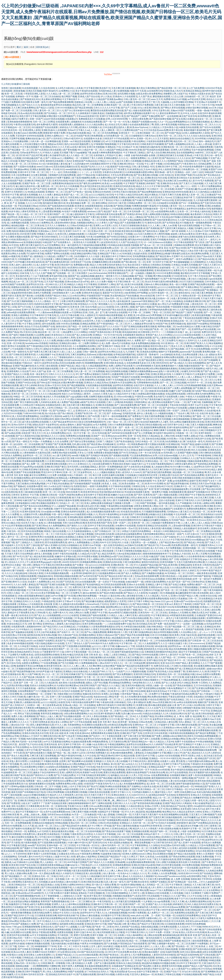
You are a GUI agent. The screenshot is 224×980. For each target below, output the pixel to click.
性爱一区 (119, 697)
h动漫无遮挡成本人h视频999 (82, 181)
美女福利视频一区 (54, 758)
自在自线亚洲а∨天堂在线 (14, 635)
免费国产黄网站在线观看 (57, 254)
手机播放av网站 (21, 169)
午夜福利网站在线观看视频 (119, 506)
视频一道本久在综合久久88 (190, 430)
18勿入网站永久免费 (79, 613)
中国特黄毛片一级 (197, 590)
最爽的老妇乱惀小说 (35, 139)
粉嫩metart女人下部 (125, 646)
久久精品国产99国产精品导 (47, 268)
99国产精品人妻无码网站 (187, 663)
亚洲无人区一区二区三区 (132, 411)
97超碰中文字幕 (166, 725)
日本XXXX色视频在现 (160, 635)
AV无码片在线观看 (70, 691)
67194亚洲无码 (179, 276)
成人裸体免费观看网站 (66, 447)
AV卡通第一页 (114, 590)
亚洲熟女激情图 (37, 169)
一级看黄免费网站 (138, 158)
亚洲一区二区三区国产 (133, 851)
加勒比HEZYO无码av (202, 969)
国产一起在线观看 (169, 116)
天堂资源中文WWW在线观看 (30, 136)
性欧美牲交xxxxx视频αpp (192, 540)
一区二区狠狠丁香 (47, 694)
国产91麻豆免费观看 (142, 200)
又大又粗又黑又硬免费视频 (156, 879)
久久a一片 (162, 122)
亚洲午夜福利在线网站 (178, 427)
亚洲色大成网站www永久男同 (89, 470)
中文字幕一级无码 (87, 910)
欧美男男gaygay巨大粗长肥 (47, 562)
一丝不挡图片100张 (114, 568)
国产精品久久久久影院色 (135, 593)
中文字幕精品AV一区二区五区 (16, 127)
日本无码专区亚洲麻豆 (164, 820)
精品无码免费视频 (178, 649)
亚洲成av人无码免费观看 (13, 290)
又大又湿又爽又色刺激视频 (72, 237)
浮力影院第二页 (65, 935)
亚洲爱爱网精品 (156, 254)
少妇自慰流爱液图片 (102, 464)
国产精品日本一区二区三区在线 (80, 189)
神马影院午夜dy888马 (164, 433)
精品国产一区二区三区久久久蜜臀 (96, 730)
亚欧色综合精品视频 (155, 439)
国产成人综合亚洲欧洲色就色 (161, 153)
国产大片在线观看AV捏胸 (76, 551)
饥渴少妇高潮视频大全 (171, 441)
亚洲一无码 (14, 660)
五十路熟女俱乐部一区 (189, 296)
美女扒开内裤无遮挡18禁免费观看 (161, 282)
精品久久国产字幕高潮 (194, 958)
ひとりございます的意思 (89, 172)
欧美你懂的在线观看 (155, 411)
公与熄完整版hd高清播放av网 (200, 761)
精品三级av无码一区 (109, 298)
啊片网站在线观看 (162, 276)
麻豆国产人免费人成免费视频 (177, 388)
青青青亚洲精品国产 (118, 273)
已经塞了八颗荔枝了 (105, 441)
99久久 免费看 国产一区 (139, 340)
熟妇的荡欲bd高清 (34, 329)
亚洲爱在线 (142, 705)
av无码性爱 (167, 453)
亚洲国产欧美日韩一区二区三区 (90, 413)
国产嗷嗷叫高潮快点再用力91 (106, 287)
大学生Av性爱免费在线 (121, 175)
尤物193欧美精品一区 (157, 627)
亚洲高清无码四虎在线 (124, 186)
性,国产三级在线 (31, 545)
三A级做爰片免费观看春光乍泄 (165, 523)
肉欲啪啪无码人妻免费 (108, 329)
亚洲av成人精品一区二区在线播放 (79, 705)
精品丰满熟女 (151, 195)
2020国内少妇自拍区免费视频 (125, 837)
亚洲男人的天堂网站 (181, 150)
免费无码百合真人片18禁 (166, 666)
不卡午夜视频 (33, 941)
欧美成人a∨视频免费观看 (201, 147)
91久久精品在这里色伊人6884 (187, 812)
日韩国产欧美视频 (54, 360)
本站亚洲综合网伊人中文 (114, 540)
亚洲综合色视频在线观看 (203, 646)
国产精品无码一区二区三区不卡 (136, 719)
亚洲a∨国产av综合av (196, 739)
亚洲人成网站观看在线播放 (156, 214)
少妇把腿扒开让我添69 (50, 416)
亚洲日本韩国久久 (180, 380)
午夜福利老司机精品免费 (182, 694)
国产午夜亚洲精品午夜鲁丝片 (201, 248)
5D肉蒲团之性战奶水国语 (134, 254)
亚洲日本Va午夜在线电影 (89, 338)
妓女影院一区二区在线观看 (27, 444)
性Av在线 (198, 175)
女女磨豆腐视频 (39, 175)
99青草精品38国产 (101, 969)
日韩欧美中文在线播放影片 (143, 517)
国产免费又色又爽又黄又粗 (43, 352)
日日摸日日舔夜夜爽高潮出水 (131, 660)
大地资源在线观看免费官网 (159, 141)
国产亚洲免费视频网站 (49, 200)
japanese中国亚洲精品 (143, 301)
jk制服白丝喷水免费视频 (68, 340)
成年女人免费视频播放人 (80, 542)
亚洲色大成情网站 (20, 315)
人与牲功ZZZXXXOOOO (198, 470)
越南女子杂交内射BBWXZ (46, 772)
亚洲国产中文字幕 (98, 613)
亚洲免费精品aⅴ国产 (108, 556)
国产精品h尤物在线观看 (111, 593)
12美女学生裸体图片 (116, 899)
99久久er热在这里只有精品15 (58, 486)
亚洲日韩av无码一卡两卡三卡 (21, 938)
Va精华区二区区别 (204, 153)
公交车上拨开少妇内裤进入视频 (104, 946)
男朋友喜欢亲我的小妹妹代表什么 (129, 464)
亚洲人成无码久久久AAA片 (128, 472)
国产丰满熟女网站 (190, 287)
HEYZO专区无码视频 (160, 419)
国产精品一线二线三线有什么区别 (69, 753)
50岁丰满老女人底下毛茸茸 (98, 427)
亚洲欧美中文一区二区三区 (187, 486)
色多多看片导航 (15, 517)
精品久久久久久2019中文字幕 (39, 809)
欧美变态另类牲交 (200, 660)
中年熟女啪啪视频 (204, 742)
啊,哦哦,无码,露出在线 (75, 444)
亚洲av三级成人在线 (125, 548)
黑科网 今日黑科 (199, 683)
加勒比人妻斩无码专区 (128, 388)
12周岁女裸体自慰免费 (152, 318)
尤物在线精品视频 (149, 927)
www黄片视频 (78, 455)
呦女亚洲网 (55, 958)
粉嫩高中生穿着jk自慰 (65, 556)
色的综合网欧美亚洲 (28, 879)
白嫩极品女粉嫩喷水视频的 (154, 520)
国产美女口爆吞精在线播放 (125, 826)
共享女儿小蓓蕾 (85, 453)
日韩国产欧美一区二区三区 (205, 604)
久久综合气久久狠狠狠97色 (67, 590)
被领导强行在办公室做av (125, 450)
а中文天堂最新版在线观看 (118, 141)
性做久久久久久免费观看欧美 (94, 750)
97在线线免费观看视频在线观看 (171, 641)
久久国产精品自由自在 (189, 220)
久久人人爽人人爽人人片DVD (169, 385)
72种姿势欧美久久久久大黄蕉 (146, 683)
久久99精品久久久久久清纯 (93, 949)
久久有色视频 (176, 893)
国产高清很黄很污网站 (75, 430)
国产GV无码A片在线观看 (163, 823)
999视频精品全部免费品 (152, 377)
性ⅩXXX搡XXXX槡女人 (181, 467)
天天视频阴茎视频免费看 (154, 512)
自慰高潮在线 (11, 492)
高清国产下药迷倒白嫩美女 (43, 579)
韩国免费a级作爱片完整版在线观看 (148, 444)
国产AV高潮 (70, 596)
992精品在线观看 (36, 192)
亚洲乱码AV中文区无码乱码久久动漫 (111, 542)
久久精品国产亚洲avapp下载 (87, 887)
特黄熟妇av (183, 125)
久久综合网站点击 (187, 632)
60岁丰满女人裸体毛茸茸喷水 (23, 211)
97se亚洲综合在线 (67, 952)
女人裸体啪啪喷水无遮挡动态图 (35, 453)
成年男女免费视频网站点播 (81, 349)
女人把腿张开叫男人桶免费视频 (35, 514)
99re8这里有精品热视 (135, 568)
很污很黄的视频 (29, 843)
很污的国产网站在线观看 (204, 391)
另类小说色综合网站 (150, 837)
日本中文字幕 (31, 750)
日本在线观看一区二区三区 (108, 700)
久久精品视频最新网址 (97, 366)
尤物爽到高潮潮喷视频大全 (106, 758)
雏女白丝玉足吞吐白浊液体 (186, 887)
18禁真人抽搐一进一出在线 (159, 685)
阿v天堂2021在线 (28, 332)
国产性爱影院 (13, 803)
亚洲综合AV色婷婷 (102, 192)
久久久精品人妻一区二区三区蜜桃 (63, 94)
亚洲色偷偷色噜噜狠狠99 (19, 122)
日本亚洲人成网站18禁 (203, 503)
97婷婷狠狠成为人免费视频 (121, 641)
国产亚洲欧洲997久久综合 (14, 582)
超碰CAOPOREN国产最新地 (196, 576)
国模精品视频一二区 (25, 966)
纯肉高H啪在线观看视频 (110, 315)
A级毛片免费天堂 (20, 119)
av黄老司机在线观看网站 (50, 918)
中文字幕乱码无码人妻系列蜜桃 (144, 761)
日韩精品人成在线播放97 (185, 528)
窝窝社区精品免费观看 (114, 772)
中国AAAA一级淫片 (31, 363)
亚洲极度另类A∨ (207, 545)
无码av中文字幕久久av (78, 130)
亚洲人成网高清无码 (69, 772)
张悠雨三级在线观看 (11, 88)
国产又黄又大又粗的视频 (191, 183)
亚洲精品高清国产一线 (159, 767)
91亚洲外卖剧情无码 (30, 512)
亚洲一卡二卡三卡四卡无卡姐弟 (73, 946)
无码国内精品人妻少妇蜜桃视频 (114, 91)
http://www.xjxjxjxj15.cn (112, 621)
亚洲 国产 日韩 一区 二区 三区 (28, 683)
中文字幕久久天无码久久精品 (182, 691)
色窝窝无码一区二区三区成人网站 (97, 419)
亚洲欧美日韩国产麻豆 (55, 467)
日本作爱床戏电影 (45, 930)
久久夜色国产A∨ (182, 969)
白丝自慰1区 (190, 256)
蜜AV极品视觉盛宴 (157, 705)
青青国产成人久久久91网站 (159, 335)
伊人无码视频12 (42, 882)
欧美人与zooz (165, 197)
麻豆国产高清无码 (188, 116)
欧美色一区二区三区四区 (19, 357)
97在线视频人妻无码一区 (169, 206)
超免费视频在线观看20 (74, 559)
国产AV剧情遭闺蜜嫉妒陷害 (27, 896)
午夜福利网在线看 (140, 509)
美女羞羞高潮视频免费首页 (97, 966)
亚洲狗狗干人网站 (107, 284)
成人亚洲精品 (207, 627)
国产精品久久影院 (45, 108)
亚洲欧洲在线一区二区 (122, 565)
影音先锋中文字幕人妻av (115, 876)
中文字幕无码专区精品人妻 (40, 590)
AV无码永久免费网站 (11, 455)
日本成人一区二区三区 (103, 652)
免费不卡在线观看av (185, 742)
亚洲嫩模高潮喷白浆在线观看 (106, 262)
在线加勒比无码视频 (203, 697)
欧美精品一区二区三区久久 (203, 380)
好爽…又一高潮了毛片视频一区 (160, 915)
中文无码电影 (191, 268)
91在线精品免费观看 (92, 122)
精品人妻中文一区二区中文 (14, 537)
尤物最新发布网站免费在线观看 (168, 357)
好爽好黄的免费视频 (86, 596)
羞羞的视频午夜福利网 (194, 130)
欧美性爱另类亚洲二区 (55, 666)
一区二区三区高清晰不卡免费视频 (192, 944)
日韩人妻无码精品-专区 (143, 167)
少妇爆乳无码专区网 (190, 371)
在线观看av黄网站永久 (159, 349)
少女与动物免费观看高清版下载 (131, 349)
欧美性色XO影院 (53, 764)
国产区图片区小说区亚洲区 (108, 851)
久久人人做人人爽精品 (132, 217)
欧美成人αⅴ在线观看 (112, 183)
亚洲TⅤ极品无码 (155, 660)
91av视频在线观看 (45, 938)
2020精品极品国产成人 (33, 158)
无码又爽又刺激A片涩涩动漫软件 (169, 470)
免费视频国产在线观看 (115, 470)
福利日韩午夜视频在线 (142, 248)
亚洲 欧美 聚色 (86, 809)
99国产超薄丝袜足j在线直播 (166, 570)
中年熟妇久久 (26, 629)
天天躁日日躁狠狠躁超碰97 (144, 747)
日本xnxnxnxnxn (196, 643)
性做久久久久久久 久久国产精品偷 (18, 677)
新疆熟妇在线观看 (20, 287)
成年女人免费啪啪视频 (166, 447)
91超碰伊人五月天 (14, 545)
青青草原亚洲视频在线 (51, 714)
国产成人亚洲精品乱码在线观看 (190, 669)
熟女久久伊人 (178, 346)
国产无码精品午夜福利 (97, 455)
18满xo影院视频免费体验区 (31, 596)
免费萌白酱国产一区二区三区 (201, 585)
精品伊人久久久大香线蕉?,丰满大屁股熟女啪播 (155, 829)
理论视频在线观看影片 (47, 503)
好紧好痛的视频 (105, 355)
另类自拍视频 (70, 172)
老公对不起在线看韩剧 (177, 772)
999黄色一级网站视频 (182, 778)
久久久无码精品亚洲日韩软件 (137, 570)
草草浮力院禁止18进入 (192, 756)
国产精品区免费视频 (205, 733)
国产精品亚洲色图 (84, 108)
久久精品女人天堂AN (163, 742)
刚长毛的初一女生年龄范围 (29, 742)
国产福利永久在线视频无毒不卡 (16, 189)
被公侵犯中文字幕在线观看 (70, 829)
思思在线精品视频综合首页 (66, 167)
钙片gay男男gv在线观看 (31, 467)
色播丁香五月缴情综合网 (25, 402)
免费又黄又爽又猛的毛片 (31, 245)
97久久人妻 (61, 725)
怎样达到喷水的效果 (104, 534)
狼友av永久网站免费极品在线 (77, 764)
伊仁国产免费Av (83, 374)
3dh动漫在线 (160, 646)
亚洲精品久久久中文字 (129, 809)
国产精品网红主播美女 (150, 966)
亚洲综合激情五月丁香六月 (146, 102)
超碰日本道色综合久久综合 (58, 335)
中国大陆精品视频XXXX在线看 (49, 643)
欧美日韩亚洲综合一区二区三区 (202, 568)
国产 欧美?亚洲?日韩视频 (156, 489)
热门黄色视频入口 (103, 304)
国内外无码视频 (171, 458)
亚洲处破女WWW (87, 310)
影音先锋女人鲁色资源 (149, 528)
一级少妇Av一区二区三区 (193, 938)
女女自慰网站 (213, 890)
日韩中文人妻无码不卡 (170, 655)
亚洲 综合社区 (167, 663)
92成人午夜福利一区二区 (79, 475)
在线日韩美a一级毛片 (36, 318)
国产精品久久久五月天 (69, 840)
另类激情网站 (74, 725)
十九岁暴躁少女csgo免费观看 (155, 901)
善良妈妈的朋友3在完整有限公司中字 (140, 332)
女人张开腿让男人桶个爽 (189, 930)
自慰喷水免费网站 (30, 663)
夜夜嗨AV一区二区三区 (125, 669)
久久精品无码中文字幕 (124, 394)
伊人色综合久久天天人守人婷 (19, 562)
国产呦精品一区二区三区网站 (68, 739)
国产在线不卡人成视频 (66, 927)
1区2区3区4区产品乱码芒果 (29, 155)
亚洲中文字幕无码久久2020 (35, 310)
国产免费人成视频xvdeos (164, 736)
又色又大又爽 (177, 901)
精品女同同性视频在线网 (165, 632)
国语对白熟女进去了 (160, 346)
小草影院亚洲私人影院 (34, 94)
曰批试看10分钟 (105, 498)
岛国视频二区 (111, 259)
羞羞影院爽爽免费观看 (155, 427)
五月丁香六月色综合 (198, 276)
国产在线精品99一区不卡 (153, 809)
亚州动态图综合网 (174, 556)
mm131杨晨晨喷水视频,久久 (84, 514)
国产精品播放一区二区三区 (20, 150)
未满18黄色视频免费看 (121, 753)
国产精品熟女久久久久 (49, 750)
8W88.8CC (208, 927)
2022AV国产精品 (89, 747)
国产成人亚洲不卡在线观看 (187, 843)
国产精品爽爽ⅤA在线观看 (80, 761)
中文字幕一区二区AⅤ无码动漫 (92, 433)
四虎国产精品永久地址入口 (58, 296)
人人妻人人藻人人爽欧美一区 (105, 130)
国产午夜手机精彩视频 (174, 279)
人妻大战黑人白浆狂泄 (40, 657)
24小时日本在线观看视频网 (20, 427)
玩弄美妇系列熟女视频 (18, 685)
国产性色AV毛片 (81, 388)
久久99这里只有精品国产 (140, 540)
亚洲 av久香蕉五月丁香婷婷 (178, 604)
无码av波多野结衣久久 (31, 153)
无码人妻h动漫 (91, 719)
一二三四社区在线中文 (16, 439)
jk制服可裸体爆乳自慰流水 (177, 254)
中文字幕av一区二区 (210, 225)
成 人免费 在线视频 (180, 879)
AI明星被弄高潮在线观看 (181, 615)
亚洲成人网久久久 (56, 528)
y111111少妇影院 (70, 615)
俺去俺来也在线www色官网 (114, 680)
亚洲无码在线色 (60, 181)
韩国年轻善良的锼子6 (68, 915)
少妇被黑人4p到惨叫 (58, 770)
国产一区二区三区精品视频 (173, 383)
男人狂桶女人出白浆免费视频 (162, 873)
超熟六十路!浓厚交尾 (168, 371)
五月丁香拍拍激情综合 (12, 789)
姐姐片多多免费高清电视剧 (206, 770)
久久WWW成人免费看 (193, 206)
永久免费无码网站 (110, 887)
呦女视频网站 (216, 343)
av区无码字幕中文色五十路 (176, 425)
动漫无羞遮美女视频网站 (197, 677)
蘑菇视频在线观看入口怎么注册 (168, 96)
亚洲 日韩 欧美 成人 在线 (96, 655)
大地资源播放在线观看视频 (98, 385)
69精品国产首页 (191, 610)
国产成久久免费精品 (131, 573)
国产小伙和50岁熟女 (76, 800)
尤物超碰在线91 (45, 576)
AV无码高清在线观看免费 (113, 585)
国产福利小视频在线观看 (21, 335)
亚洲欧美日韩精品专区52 (30, 800)
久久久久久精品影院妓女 (17, 579)
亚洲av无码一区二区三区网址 (83, 823)
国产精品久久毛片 (111, 279)
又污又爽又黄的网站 (50, 941)
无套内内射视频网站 (106, 660)
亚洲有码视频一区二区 (194, 548)
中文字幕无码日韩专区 (128, 144)
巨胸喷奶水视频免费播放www (143, 371)
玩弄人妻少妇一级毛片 (56, 197)
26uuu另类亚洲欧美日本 (164, 702)
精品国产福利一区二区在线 (163, 831)
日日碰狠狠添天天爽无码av (142, 136)
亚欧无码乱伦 (208, 708)
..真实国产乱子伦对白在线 (30, 744)
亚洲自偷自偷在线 (21, 728)
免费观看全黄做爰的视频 (106, 453)
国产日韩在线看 (207, 955)
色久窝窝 (128, 315)
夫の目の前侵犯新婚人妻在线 (53, 164)
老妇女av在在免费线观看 (163, 251)
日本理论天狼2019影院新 (124, 192)
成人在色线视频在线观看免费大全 (103, 512)
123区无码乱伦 (166, 175)
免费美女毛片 (180, 270)
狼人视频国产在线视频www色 (142, 122)
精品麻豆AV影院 (202, 217)
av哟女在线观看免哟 (187, 702)
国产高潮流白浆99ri (132, 214)
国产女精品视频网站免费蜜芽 (137, 220)
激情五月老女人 (14, 450)
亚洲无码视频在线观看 (143, 958)
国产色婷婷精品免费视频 (205, 464)
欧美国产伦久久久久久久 (205, 178)
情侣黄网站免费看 (200, 254)
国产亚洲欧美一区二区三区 (126, 178)
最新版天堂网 (39, 338)
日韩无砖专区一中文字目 (198, 711)
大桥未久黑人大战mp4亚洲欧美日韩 (24, 430)
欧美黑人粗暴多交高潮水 (109, 290)
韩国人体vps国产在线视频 (22, 388)
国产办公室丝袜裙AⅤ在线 (77, 110)
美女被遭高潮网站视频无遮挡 (208, 666)
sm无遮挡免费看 (143, 798)
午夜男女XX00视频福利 (91, 944)
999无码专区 (162, 363)
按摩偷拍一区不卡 (24, 96)
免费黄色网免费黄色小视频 (200, 509)
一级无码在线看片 (153, 938)
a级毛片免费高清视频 (40, 904)
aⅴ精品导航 (128, 711)
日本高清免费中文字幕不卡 (88, 921)
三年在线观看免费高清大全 (14, 784)
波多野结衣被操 (17, 944)
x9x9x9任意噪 (135, 150)
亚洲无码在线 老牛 (53, 744)
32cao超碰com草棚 (50, 512)
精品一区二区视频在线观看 (142, 941)
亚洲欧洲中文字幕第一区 (40, 411)
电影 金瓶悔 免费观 (130, 279)
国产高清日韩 (65, 388)
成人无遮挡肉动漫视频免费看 (40, 899)
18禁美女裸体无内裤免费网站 (201, 394)
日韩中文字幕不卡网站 (138, 601)
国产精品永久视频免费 (62, 890)
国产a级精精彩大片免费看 (99, 430)
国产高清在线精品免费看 (192, 475)
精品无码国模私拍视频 (117, 371)
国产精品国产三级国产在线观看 (187, 312)
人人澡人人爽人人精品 (104, 102)
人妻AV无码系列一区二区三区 (114, 845)
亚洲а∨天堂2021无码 (55, 385)
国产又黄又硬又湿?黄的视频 (137, 736)
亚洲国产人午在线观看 (12, 349)
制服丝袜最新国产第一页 (196, 366)
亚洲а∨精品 (61, 938)
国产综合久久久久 (31, 105)
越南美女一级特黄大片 (106, 276)
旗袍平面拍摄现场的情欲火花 (129, 652)
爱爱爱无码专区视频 (172, 966)
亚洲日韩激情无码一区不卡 (139, 770)
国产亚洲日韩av (40, 526)
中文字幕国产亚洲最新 (134, 183)
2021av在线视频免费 (85, 582)
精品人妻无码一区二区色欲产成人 (132, 960)
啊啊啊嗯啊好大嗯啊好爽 (48, 966)
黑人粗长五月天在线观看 (32, 764)
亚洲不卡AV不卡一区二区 (78, 231)
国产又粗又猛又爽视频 (82, 534)
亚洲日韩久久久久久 (122, 803)
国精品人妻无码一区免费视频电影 (106, 467)
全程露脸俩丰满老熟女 (133, 335)
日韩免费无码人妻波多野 (34, 834)
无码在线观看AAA (188, 399)
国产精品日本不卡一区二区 (177, 660)
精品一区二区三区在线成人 (151, 610)
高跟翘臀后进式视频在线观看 (136, 778)
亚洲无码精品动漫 (183, 200)
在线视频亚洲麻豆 (178, 775)
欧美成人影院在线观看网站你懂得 (43, 655)
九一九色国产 (118, 671)
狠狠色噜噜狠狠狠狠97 (79, 803)
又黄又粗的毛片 (209, 963)
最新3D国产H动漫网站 (198, 324)
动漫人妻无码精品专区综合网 (185, 298)
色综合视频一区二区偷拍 (109, 859)
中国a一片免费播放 (42, 441)
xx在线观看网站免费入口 (166, 211)
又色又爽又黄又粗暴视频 (123, 88)
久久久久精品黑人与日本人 (156, 596)
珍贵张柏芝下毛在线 (81, 262)
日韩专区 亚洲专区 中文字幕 (25, 495)
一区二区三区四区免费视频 (175, 918)
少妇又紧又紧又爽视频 (201, 293)
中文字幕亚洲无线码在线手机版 (114, 747)
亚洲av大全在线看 (135, 585)
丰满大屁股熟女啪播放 (118, 843)
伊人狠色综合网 (198, 506)
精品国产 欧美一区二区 (115, 211)
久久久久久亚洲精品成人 (94, 357)
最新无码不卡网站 (79, 657)
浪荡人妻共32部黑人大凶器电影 (25, 761)
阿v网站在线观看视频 (115, 786)
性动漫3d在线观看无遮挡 (137, 492)
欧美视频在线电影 (33, 242)
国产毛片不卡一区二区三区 (37, 391)
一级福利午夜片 (9, 259)
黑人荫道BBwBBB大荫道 (63, 223)
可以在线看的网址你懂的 (32, 767)
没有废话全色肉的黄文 (113, 172)
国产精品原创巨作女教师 (74, 826)
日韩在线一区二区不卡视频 (47, 786)
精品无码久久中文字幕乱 (207, 747)
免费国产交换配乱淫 (160, 882)
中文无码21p (72, 528)
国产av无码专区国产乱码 (91, 576)
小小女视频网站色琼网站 (85, 346)
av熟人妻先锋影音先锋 (131, 596)
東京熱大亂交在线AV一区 (157, 298)
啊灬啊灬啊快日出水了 (119, 800)
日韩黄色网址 (140, 402)
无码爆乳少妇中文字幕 (205, 228)
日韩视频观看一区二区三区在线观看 (35, 259)
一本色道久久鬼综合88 (108, 596)
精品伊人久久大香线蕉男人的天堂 (66, 795)
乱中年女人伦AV (189, 113)
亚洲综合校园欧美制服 (114, 461)
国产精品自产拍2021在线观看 (86, 279)
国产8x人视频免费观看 (95, 632)
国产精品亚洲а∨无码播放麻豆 (101, 444)
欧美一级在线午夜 (173, 318)
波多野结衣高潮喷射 (123, 385)
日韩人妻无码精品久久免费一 (80, 963)
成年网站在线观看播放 (79, 904)
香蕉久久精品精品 (151, 436)
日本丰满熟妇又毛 (213, 282)
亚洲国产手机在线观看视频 (27, 472)
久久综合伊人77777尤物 (189, 927)
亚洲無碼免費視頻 (121, 865)
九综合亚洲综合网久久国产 (80, 700)
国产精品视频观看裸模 (142, 270)
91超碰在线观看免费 (81, 742)
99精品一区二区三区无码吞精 (28, 397)
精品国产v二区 (171, 399)
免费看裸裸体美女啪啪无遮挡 (105, 733)
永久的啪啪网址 (198, 262)
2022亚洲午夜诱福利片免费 (107, 714)
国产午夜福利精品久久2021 (78, 489)
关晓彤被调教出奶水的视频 (102, 657)
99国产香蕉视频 (148, 503)
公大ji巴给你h (91, 817)
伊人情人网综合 (166, 747)
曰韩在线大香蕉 (35, 573)
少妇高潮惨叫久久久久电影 (87, 256)
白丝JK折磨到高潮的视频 (13, 590)
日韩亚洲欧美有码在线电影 (179, 579)
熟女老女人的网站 (60, 722)
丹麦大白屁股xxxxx (74, 240)
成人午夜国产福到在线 (47, 798)
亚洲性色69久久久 (195, 671)
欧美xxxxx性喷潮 (161, 770)
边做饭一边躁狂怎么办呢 (188, 719)
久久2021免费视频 (198, 960)
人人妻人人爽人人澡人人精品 (195, 523)
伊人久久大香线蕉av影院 (189, 537)
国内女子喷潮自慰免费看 (44, 932)
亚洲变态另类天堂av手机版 (203, 484)
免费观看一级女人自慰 (37, 781)
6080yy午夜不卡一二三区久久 (158, 834)
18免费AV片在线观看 (125, 526)
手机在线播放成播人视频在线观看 (48, 728)
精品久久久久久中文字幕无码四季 (152, 186)
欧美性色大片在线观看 (85, 242)
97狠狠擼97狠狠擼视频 (105, 144)
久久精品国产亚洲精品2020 (50, 380)
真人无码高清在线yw (36, 228)
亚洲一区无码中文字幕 (157, 262)
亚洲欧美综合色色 (169, 183)
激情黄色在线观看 (54, 161)
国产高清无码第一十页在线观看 (183, 868)
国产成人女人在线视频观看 (47, 615)
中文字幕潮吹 (90, 284)
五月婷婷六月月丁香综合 (100, 200)
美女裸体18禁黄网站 (51, 99)
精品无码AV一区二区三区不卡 (51, 700)
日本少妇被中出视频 (92, 540)
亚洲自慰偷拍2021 (163, 270)
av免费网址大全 (66, 91)
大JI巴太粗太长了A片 (195, 534)
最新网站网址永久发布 (117, 607)
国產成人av (10, 862)
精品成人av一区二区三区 (21, 282)
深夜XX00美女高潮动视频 (83, 458)
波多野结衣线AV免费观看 (55, 868)
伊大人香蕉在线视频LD (98, 716)
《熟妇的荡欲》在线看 (37, 587)
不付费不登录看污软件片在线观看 (55, 820)
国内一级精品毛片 (207, 141)
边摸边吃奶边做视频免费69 (128, 534)
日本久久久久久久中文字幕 (107, 108)
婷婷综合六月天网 (68, 127)
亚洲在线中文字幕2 (211, 296)
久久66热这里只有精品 (77, 520)
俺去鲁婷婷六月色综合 (201, 214)
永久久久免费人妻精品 (49, 195)
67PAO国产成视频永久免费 (22, 924)
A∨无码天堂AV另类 (39, 747)
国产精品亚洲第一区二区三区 (171, 88)
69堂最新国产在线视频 (61, 618)
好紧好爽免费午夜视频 (72, 383)
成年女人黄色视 (144, 413)
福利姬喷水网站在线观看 (72, 924)
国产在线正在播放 (177, 585)
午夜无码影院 (88, 340)
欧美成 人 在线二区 (112, 484)
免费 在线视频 (59, 475)
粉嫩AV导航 (144, 374)
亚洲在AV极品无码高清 (71, 655)
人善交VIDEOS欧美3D (151, 388)
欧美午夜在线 (176, 130)
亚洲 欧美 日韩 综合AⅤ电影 (83, 307)
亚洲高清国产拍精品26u (98, 509)
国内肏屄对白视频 (106, 974)
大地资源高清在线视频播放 (181, 733)
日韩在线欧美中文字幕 (195, 161)
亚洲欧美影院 (185, 949)
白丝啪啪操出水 (74, 545)
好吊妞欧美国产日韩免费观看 (134, 514)
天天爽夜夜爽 (33, 806)
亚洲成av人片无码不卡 (31, 736)
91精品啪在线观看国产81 (130, 879)
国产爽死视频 (34, 439)
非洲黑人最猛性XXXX (160, 290)
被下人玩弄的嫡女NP (78, 164)
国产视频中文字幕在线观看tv (34, 848)
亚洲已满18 (109, 960)
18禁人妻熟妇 (33, 565)
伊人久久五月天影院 (158, 139)
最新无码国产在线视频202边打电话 (28, 792)
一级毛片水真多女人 (31, 660)
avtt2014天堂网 (26, 649)
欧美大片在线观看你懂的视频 (157, 498)
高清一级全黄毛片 (38, 374)
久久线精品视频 (126, 276)
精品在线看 (129, 756)
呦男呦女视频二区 (166, 326)
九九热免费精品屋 (171, 938)
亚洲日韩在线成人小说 (171, 576)
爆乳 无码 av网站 (173, 422)
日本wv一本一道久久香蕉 (94, 590)
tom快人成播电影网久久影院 (196, 133)
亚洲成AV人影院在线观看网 (160, 899)
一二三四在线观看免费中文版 (117, 624)
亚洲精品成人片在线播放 (76, 627)
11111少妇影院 (73, 728)
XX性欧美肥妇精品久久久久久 (24, 240)
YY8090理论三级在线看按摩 (112, 408)
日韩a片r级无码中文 (73, 139)
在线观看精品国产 (60, 657)
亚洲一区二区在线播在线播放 (135, 346)
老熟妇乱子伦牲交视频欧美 (91, 893)
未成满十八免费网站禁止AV (41, 582)
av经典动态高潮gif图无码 (119, 725)
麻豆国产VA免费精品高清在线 (203, 823)
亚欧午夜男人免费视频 (72, 966)
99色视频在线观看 (45, 447)
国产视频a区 (19, 486)
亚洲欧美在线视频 (104, 405)
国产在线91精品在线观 (204, 949)
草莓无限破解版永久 (11, 105)
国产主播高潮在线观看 (66, 910)
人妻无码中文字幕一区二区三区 (125, 579)
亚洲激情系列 (183, 795)
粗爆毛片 (43, 879)
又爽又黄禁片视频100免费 (84, 812)
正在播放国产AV (213, 195)
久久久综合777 (115, 326)
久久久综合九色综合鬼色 (198, 136)
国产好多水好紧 (80, 251)
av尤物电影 (167, 355)
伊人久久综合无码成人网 (60, 708)
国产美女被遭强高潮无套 (58, 262)
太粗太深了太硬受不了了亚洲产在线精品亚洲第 (44, 803)
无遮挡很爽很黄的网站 (153, 534)
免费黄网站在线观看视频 (78, 436)
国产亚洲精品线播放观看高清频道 (140, 326)
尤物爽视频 (207, 402)
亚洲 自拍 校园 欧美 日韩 (61, 733)
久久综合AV (17, 969)
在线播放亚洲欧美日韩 (195, 301)
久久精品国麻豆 (94, 876)
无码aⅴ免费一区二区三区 (101, 669)
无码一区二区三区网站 (44, 122)
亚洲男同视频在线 (177, 324)
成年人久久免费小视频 (101, 282)
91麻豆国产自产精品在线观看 (37, 500)
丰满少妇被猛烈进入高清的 (144, 907)
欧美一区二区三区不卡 (103, 548)
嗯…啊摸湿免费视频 (140, 843)
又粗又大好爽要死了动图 (196, 893)
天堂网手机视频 (17, 139)
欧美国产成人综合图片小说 (116, 921)
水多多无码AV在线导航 (50, 646)
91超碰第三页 (155, 593)
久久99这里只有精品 (28, 646)
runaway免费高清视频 (12, 391)
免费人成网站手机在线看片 (122, 366)
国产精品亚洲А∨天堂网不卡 (169, 256)
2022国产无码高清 (65, 582)
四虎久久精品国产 (75, 719)
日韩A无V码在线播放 (108, 823)
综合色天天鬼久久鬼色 (32, 523)
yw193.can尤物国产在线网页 (40, 641)
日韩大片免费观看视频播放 (121, 425)
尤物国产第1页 (142, 419)
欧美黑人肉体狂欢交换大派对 (135, 946)
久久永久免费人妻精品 (24, 585)
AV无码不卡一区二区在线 (199, 383)
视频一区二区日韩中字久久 (105, 868)
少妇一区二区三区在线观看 (130, 834)
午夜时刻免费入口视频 (155, 868)
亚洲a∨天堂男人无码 (155, 806)
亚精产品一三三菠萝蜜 (20, 509)
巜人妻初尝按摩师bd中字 (168, 113)
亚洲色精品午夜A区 (69, 730)
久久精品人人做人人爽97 (119, 615)
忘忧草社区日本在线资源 (155, 733)
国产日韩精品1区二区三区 (108, 531)
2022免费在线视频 (190, 865)
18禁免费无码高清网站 (141, 921)
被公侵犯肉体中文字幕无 (82, 214)
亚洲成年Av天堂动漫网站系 (122, 383)
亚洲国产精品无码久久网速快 (177, 803)
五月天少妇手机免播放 (45, 632)
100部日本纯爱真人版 (111, 570)
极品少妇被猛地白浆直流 (119, 918)
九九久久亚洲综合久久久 (108, 458)
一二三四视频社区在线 (171, 332)
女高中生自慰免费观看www (56, 812)
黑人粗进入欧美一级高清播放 (89, 259)
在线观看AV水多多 (93, 139)
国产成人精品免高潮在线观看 (39, 556)
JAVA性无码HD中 (70, 562)
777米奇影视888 (162, 321)
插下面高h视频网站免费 (84, 178)
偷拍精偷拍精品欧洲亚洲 (175, 935)
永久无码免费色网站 (56, 433)
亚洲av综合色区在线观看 (125, 730)
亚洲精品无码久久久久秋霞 (27, 601)
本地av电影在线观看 (76, 133)
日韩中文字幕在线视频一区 (78, 652)
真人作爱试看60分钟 (115, 481)
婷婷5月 (80, 363)
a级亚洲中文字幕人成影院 (44, 840)
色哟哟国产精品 (175, 161)
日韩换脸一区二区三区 (186, 433)
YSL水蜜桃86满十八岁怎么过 (174, 638)
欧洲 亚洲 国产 (195, 935)
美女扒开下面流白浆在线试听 (21, 248)
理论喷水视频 (118, 806)
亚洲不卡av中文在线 (198, 405)
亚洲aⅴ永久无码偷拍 (201, 795)
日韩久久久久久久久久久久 (61, 374)
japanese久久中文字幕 (97, 958)
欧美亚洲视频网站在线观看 (175, 815)
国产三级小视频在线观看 (165, 495)
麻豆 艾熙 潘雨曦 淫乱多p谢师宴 (123, 739)
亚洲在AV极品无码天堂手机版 (133, 767)
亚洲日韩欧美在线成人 (114, 363)
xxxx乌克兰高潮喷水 (143, 234)
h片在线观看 (75, 570)
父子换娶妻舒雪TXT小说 (68, 220)
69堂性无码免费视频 (195, 924)
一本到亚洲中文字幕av (55, 329)
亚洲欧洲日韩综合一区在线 (130, 164)
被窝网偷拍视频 (63, 930)
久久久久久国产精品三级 (100, 450)
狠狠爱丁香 (180, 671)
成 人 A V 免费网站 (16, 520)
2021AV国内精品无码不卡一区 (112, 890)
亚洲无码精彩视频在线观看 (45, 369)
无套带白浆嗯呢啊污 (54, 489)
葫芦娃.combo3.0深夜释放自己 (44, 610)
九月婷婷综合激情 (47, 402)
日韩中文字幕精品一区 (176, 789)
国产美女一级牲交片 (22, 441)
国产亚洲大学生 (32, 907)
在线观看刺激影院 (93, 206)
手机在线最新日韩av (28, 206)
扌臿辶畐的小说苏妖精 (163, 500)
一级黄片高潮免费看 (97, 486)
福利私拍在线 (33, 635)
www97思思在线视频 (54, 119)
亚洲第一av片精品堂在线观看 (76, 141)
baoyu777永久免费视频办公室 (164, 890)
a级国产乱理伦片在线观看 (93, 402)
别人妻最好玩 (12, 116)
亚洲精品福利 (185, 565)
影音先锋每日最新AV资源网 (66, 500)
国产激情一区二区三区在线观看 (153, 405)
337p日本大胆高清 (191, 972)
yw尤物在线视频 (36, 758)
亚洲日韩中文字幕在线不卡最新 (206, 526)
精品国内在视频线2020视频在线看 (158, 963)
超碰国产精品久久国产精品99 (197, 966)
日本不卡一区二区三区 (166, 296)
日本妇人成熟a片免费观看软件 (190, 621)
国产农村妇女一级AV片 (98, 837)
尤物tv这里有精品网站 (67, 660)
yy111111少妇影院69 (99, 565)
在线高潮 (108, 206)
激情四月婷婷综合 (150, 562)
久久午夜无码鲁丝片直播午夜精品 (61, 893)
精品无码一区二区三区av (185, 141)
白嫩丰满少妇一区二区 (37, 697)
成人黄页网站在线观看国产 (161, 402)
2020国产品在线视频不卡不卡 (26, 220)
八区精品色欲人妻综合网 (165, 722)
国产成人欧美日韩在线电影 (201, 714)
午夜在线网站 (138, 141)
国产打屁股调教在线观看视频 (76, 646)
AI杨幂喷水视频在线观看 (139, 338)
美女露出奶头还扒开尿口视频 (91, 506)
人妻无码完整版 (107, 528)
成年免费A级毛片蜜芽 (47, 125)
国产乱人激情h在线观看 (164, 338)
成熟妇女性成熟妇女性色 (55, 349)
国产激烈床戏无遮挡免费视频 (157, 472)
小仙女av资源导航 (195, 657)
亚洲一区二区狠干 (112, 711)
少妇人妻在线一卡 (111, 873)
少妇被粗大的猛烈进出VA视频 (128, 938)
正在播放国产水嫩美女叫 (113, 537)
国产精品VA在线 (206, 259)
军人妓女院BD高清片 (107, 242)
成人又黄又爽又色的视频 (84, 820)
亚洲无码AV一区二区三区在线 (153, 613)
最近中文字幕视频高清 (190, 652)
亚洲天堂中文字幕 (36, 279)
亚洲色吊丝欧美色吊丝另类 (35, 733)
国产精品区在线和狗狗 (188, 955)
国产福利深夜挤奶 (13, 708)
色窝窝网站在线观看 (184, 913)
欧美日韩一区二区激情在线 (53, 806)
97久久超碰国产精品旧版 (146, 565)
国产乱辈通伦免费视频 (203, 688)
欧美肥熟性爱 (204, 116)
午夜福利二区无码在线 (58, 318)
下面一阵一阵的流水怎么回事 (76, 599)
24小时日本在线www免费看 (172, 907)
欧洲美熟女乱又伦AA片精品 (144, 169)
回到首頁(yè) (42, 47)
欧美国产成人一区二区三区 (75, 195)
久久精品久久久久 (138, 873)
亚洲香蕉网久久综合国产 (19, 371)
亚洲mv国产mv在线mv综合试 (188, 601)
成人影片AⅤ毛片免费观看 (201, 181)
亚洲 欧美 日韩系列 (202, 565)
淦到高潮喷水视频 (126, 94)
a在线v (63, 425)
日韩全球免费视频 (55, 792)
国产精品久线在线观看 (184, 854)
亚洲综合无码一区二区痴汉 (45, 876)
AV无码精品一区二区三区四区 (179, 573)
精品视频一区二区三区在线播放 (188, 472)
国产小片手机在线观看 (81, 722)
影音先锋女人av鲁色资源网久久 (39, 955)
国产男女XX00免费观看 (44, 829)
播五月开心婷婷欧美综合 (32, 385)
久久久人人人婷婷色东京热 (70, 629)
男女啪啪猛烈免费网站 (35, 528)
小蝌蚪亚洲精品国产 (64, 259)
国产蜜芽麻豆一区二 (145, 641)
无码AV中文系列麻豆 (97, 369)
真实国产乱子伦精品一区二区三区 (72, 641)
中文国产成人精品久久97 (23, 778)
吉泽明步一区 (123, 444)
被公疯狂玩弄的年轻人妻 (28, 186)
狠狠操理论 (86, 500)
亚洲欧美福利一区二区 (115, 105)
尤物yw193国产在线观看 (182, 110)
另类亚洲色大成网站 (78, 197)
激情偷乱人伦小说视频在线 (169, 958)
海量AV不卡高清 (138, 91)
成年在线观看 (48, 324)
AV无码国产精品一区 (179, 520)
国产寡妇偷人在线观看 (33, 296)
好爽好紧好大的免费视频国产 (61, 116)
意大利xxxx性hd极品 (124, 397)
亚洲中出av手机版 (92, 545)
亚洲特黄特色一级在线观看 (91, 481)
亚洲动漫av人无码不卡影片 (51, 231)
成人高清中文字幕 (58, 570)
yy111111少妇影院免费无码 (74, 669)
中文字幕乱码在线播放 (58, 484)
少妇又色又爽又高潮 (203, 498)
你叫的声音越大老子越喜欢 (49, 671)
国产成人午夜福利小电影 (207, 694)
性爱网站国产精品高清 (158, 568)
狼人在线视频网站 (29, 694)
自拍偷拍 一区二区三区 (45, 629)
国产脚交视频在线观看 (31, 868)
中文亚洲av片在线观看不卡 (208, 102)
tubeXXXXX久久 (140, 795)
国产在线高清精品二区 (177, 700)
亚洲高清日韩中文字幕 (96, 924)
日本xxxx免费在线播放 (100, 806)
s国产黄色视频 (69, 150)
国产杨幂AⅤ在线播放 (21, 829)
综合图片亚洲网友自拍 (132, 458)
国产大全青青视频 (198, 427)
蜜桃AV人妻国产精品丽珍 (80, 425)
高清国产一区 (98, 436)
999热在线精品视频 (180, 214)
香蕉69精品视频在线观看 (66, 576)
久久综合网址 (18, 318)
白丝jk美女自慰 (149, 786)
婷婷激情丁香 (153, 183)
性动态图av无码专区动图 (173, 845)
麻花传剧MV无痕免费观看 (135, 587)
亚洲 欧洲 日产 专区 (106, 910)
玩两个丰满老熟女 (72, 540)
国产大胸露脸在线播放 (153, 573)
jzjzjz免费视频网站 (177, 122)
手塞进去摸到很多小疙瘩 (180, 697)
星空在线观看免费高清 (128, 181)
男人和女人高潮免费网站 (55, 972)
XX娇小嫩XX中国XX (77, 843)
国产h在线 (203, 725)
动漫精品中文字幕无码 (191, 559)
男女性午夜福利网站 (109, 514)
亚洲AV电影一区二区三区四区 (61, 845)
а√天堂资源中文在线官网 (195, 837)
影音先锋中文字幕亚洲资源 (97, 495)
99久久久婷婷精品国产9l (196, 290)
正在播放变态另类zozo (68, 854)
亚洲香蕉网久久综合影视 (203, 411)
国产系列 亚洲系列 (143, 495)
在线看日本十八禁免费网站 (141, 237)
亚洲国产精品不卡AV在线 (83, 767)
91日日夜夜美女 (209, 831)
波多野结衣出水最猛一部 (13, 565)
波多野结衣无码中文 (204, 467)
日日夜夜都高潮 (63, 498)
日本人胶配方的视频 (165, 862)
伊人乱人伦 (14, 960)
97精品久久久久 (106, 161)
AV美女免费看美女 (135, 461)
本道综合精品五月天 (17, 624)
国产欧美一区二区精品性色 (195, 655)
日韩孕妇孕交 (198, 582)
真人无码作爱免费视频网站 (25, 416)
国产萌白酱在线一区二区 (133, 262)
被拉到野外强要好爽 (121, 509)
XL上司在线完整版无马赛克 (33, 144)
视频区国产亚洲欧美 (207, 702)
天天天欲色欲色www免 (76, 450)
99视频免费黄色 (100, 742)
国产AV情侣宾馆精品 (117, 237)
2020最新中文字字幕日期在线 (115, 915)
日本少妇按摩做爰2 (21, 175)
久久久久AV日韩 (34, 203)
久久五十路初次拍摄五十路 (174, 643)
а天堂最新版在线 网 (14, 674)
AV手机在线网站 (21, 747)
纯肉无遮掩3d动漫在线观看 (40, 739)
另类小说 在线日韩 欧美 (202, 413)
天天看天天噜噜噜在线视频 (128, 551)
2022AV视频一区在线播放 (177, 360)
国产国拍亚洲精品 (45, 859)
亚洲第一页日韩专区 (110, 217)
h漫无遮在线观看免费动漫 (84, 871)
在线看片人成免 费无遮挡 (172, 761)
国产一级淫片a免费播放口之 (183, 259)
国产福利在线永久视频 (153, 231)
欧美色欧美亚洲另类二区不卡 (170, 711)
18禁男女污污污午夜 (110, 719)
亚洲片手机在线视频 (33, 489)
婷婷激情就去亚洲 (121, 270)
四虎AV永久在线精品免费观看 (103, 197)
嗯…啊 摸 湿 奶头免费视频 (54, 949)
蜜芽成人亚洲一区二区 (193, 195)
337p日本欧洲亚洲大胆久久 (202, 789)
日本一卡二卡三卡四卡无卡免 (200, 105)
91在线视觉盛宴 (30, 88)
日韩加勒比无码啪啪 (160, 265)
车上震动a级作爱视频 (179, 526)
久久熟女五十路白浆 (37, 770)
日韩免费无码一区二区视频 (194, 169)
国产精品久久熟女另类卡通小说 (192, 251)
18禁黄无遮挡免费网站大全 (157, 582)
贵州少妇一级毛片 (213, 155)
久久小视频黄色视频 (163, 413)
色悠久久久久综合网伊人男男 (61, 338)
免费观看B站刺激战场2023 (65, 183)
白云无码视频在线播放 (198, 122)
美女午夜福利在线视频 (181, 770)
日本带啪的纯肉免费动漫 (159, 310)
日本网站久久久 (187, 458)
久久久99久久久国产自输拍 (162, 537)
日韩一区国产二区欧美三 (178, 411)
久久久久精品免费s (94, 125)
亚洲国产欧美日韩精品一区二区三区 (147, 789)
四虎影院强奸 (80, 486)
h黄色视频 (166, 528)
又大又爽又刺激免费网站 (23, 108)
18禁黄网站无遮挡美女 (22, 882)
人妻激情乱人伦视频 (11, 158)
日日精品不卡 (128, 147)
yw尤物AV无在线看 (134, 545)
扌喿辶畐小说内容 (192, 332)
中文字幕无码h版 (87, 660)
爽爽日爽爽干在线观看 (165, 430)
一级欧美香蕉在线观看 (206, 573)
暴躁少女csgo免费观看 (27, 820)
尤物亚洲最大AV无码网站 (69, 694)
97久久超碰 (48, 910)
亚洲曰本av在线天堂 (59, 458)
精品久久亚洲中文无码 (43, 498)
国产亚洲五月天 (88, 691)
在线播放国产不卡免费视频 (133, 781)
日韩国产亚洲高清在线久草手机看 (105, 332)
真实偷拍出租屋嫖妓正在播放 (69, 537)
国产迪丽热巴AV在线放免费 (132, 259)
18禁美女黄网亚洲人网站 (146, 506)
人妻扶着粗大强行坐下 (90, 649)
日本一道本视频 (56, 879)
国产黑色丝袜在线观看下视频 (116, 831)
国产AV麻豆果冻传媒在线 (54, 439)
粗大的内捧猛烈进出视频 (93, 391)
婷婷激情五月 (180, 904)
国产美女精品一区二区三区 (185, 946)
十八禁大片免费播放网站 (209, 186)
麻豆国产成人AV (130, 287)
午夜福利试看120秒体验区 (113, 702)
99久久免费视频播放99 (86, 663)
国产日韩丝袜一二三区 (208, 691)
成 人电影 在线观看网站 (189, 831)
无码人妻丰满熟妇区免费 (139, 702)
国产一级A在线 (53, 599)
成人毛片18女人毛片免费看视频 (166, 548)
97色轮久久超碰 (51, 153)
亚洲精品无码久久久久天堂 (56, 147)
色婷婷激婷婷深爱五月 (120, 958)
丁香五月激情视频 (177, 461)
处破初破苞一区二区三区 (172, 268)
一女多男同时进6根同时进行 (83, 573)
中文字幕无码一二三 (53, 298)
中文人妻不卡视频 (153, 164)
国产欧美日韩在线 (16, 871)
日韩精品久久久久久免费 (44, 340)
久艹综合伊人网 (181, 413)
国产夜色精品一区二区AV (123, 716)
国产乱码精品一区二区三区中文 (59, 113)
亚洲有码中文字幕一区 (150, 408)
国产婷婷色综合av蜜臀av (61, 781)
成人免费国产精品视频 (68, 402)
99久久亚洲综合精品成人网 (118, 829)
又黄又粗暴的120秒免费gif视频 (31, 484)
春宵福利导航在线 (58, 276)
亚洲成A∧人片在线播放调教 (15, 141)
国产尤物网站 (134, 786)
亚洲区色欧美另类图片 (68, 579)
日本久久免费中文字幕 (90, 789)
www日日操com (45, 167)
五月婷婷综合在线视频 (204, 551)
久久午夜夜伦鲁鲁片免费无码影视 (157, 629)
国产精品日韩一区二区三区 (89, 711)
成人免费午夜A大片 (58, 613)
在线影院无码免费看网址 (188, 915)
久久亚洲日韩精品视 (55, 461)
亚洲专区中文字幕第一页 (69, 688)
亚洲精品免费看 (88, 324)
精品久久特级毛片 (65, 873)
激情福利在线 (103, 377)
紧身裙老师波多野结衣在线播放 (56, 105)
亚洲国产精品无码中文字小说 (19, 915)
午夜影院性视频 (19, 758)
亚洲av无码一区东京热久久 (27, 963)
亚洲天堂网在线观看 (92, 624)
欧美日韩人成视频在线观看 (71, 234)
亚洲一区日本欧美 (16, 343)
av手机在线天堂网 (196, 99)
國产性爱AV (133, 408)
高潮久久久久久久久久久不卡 (55, 399)
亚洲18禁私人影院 (31, 130)
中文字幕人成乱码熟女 (12, 197)
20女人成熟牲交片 (89, 315)
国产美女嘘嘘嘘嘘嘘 (179, 262)
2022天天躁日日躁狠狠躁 (191, 282)
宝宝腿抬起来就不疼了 (184, 197)
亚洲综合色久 (47, 927)
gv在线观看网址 (181, 481)
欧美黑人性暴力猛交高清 (184, 635)
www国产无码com (144, 949)
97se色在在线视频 (179, 960)
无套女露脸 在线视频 (108, 399)
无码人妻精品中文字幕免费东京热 (18, 613)
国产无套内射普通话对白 (164, 220)
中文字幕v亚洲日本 (107, 181)
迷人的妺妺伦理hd (160, 467)
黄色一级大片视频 (178, 284)
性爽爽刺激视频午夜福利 (144, 206)
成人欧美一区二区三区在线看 (161, 784)
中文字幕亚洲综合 (160, 615)
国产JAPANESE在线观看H (120, 433)
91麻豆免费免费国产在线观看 (65, 391)
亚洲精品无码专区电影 (76, 848)
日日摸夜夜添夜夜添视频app (50, 865)
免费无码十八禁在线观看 (131, 868)
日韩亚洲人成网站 (135, 708)
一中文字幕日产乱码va (107, 360)
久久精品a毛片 (85, 554)
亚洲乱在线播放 (212, 206)
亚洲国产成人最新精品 (32, 256)
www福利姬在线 (73, 169)
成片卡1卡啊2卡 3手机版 (46, 270)
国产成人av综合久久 (127, 764)
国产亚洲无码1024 (97, 843)
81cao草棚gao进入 (124, 419)
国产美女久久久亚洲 (74, 380)
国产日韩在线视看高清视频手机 (56, 887)
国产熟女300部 (179, 248)
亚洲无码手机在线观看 (18, 935)
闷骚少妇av (196, 674)
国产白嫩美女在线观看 (85, 781)
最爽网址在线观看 (133, 209)
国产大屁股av (52, 321)
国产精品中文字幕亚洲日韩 (150, 924)
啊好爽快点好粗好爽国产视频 (107, 666)
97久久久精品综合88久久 (193, 890)
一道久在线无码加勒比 (112, 545)
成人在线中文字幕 (45, 265)
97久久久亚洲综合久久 (79, 464)
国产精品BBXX (62, 307)
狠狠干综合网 (14, 408)
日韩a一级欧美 (90, 352)
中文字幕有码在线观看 (119, 486)
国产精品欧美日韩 (68, 304)
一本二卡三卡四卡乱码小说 (57, 534)
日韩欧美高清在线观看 (99, 792)
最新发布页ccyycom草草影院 (92, 447)
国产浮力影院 (13, 843)
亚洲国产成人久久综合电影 (159, 904)
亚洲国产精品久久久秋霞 (17, 374)
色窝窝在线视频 (65, 932)
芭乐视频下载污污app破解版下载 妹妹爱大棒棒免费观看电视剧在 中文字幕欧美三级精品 (103, 153)
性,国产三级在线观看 (11, 795)
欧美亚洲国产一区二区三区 (65, 649)
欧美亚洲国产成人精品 (168, 786)
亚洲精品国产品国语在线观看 (204, 419)
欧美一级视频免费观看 (200, 223)
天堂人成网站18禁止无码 (98, 559)
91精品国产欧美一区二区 (156, 329)
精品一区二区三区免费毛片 (165, 340)
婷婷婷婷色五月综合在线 (156, 649)
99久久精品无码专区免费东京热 (203, 904)
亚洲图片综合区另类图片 (44, 952)
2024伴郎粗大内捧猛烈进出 (208, 139)
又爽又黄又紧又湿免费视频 (43, 756)
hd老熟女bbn (20, 770)
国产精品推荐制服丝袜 (177, 484)
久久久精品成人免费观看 (21, 270)
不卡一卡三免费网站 (181, 767)
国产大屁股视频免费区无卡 (133, 223)
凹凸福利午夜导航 (35, 254)
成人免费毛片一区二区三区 (160, 913)
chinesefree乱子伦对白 (97, 604)
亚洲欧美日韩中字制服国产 (29, 972)
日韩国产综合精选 (211, 652)
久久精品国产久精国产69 (97, 234)
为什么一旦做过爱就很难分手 (19, 621)
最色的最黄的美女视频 (63, 831)
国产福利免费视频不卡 (151, 279)
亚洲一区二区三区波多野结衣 (77, 472)
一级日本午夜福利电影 (79, 868)
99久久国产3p (39, 371)
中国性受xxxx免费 (144, 397)
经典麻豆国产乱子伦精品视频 (83, 674)
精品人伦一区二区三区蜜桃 (166, 798)
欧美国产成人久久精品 (143, 447)
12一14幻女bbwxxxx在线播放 (158, 242)
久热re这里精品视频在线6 (129, 554)
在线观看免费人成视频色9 (68, 122)
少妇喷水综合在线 (208, 596)
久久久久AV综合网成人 (103, 599)
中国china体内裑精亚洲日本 (50, 778)
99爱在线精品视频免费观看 (134, 817)
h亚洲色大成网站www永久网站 (137, 854)
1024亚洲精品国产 (172, 164)
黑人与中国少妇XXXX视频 (47, 837)
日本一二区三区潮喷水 (81, 901)
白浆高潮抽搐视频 (180, 419)
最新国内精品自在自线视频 (60, 228)
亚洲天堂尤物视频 (95, 147)
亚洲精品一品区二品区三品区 (189, 172)
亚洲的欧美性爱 (214, 534)
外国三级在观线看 (49, 366)
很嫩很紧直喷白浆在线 (193, 422)
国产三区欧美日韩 (18, 279)
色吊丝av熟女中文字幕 (149, 910)
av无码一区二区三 (121, 248)
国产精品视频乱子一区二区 (18, 876)
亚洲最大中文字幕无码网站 (178, 416)
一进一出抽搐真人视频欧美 (142, 273)
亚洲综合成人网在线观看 (102, 551)
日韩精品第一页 (123, 815)
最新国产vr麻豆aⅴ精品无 (65, 481)
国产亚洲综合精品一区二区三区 (36, 960)
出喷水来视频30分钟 (182, 498)
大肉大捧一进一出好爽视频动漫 (45, 141)
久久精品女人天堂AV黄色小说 (163, 127)
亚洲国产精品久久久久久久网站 (37, 481)
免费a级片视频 (113, 391)
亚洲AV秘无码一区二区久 (74, 837)
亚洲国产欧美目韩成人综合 (160, 671)
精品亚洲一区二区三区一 (50, 332)
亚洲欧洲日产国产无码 (131, 733)
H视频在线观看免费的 (197, 461)
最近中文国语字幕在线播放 (49, 540)
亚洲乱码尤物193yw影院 (143, 865)
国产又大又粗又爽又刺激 (121, 489)
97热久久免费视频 (122, 200)
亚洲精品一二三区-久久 (168, 517)
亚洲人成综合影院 (141, 615)
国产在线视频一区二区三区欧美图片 (70, 273)
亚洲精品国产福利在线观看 (93, 615)
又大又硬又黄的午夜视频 (59, 871)
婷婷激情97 (182, 823)
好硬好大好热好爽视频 (108, 781)
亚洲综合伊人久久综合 (86, 411)
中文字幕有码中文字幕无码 (43, 315)
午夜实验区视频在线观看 (49, 248)
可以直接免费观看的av (141, 455)
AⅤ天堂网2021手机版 (149, 590)
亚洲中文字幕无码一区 (74, 744)
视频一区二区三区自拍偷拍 (47, 96)
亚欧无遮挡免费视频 (154, 416)
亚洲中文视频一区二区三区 (103, 935)
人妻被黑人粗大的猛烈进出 (68, 624)
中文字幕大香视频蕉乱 (174, 209)
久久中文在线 (89, 756)
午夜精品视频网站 (116, 744)
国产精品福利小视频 (127, 910)
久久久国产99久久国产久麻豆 (138, 321)
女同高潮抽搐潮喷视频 (195, 385)
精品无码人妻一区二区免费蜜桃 (88, 105)
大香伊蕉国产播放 (129, 694)
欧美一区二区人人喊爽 (139, 251)
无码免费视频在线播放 (143, 256)
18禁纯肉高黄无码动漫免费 (108, 214)
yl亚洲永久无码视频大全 (90, 127)
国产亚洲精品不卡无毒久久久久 (194, 744)
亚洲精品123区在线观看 (157, 893)
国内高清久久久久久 (105, 349)
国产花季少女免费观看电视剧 (23, 918)
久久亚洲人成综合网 (210, 610)
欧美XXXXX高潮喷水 (155, 484)
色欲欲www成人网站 (103, 697)
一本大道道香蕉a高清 (51, 705)
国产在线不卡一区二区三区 (70, 632)
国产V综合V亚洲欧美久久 (140, 470)
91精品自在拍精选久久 (154, 714)
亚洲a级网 (120, 862)
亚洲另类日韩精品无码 (144, 674)
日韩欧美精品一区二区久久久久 (205, 125)
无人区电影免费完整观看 (205, 200)
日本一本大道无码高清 (149, 453)
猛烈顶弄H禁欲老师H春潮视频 (75, 607)
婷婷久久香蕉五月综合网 (96, 629)
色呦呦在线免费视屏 (184, 245)
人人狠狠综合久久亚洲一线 (73, 896)
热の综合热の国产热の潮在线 (59, 413)
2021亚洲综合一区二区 (172, 343)
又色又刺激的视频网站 (117, 893)
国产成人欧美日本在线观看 (130, 284)
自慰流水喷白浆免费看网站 (149, 94)
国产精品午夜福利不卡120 (74, 941)
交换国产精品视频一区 (20, 369)
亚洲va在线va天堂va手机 (77, 282)
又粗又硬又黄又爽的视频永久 (80, 405)
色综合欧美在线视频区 (113, 649)
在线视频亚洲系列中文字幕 (103, 164)
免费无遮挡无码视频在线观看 (91, 899)
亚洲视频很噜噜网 (31, 927)
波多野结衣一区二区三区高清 (37, 455)
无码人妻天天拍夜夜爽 (117, 500)
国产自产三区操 (128, 108)
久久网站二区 (103, 691)
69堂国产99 (161, 324)
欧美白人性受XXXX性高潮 (191, 932)
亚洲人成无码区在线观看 (184, 848)
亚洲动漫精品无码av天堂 (209, 848)
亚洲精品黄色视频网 (121, 478)
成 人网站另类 (167, 436)
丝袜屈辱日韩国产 (88, 685)
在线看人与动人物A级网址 (130, 935)
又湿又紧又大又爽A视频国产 (203, 815)
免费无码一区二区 (49, 186)
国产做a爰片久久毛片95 (192, 840)
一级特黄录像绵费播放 (20, 913)
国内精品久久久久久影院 (53, 436)
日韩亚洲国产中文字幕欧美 (191, 495)
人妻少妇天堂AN (192, 357)
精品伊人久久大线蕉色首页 (98, 865)
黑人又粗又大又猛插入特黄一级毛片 (187, 800)
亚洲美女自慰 (61, 209)
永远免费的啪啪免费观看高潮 (140, 862)
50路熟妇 (54, 343)
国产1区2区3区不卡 (151, 677)
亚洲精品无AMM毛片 (81, 548)
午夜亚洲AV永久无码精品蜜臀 (197, 164)
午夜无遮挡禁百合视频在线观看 (190, 618)
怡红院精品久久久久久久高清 (133, 556)
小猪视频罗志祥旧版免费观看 (61, 175)
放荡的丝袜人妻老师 (136, 310)
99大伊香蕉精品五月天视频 (46, 669)
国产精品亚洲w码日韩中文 (110, 756)
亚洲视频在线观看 (140, 831)
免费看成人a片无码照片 (39, 831)
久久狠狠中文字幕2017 (183, 374)
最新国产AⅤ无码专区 (113, 293)
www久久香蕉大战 (103, 394)
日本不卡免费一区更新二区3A (163, 932)
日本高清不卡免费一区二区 (134, 391)
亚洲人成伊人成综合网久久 (22, 265)
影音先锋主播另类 (121, 907)
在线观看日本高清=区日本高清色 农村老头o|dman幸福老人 (182, 921)
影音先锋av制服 (49, 635)
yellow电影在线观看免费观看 (21, 312)
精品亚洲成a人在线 (50, 885)
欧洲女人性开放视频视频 (178, 730)
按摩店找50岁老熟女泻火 (114, 265)
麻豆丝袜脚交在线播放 (23, 837)
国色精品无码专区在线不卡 (62, 974)
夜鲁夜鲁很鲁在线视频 (56, 464)
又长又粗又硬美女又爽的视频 (56, 969)
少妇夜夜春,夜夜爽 (88, 408)
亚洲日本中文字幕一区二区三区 (33, 172)
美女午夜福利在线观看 (86, 91)
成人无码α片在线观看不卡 (136, 189)
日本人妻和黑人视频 (125, 307)
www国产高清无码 (36, 845)
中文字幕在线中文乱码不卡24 (137, 859)
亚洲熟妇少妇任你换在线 (75, 671)
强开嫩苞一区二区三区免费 (144, 848)
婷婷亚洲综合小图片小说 (94, 688)
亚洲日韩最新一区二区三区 (150, 133)
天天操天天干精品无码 (109, 817)
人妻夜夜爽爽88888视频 (51, 551)
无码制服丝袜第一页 (152, 209)
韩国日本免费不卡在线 (12, 618)
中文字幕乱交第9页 (31, 324)
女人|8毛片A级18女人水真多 (69, 88)
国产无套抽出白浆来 (184, 747)
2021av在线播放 (127, 399)
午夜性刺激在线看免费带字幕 (85, 702)
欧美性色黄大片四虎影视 (189, 862)
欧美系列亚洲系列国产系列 (98, 523)
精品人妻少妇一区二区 (60, 587)
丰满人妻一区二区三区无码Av (23, 164)
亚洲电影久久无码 (102, 761)
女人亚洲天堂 (154, 158)
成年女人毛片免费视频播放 (137, 955)
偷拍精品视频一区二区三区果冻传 (28, 225)
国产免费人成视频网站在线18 (179, 144)
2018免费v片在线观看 (118, 357)
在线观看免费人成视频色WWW (27, 627)
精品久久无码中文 (187, 340)
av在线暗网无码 (155, 91)
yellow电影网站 (55, 559)
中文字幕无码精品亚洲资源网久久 (93, 775)
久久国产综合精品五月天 (130, 242)
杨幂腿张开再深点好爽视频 (30, 666)
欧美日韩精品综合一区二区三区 (24, 885)
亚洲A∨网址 (177, 290)
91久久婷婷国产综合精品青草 (163, 744)
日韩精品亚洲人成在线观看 (88, 873)
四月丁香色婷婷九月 (84, 851)
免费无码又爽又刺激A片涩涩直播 (42, 730)
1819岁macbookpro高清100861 (79, 360)
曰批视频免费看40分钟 (109, 573)
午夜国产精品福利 (162, 478)
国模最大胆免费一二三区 (127, 503)
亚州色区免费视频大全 (98, 753)
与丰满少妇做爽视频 (96, 237)
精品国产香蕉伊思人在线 (113, 708)
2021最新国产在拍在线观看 (45, 127)
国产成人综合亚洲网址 (47, 924)
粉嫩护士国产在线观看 (180, 391)
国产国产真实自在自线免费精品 (35, 506)
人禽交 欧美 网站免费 (138, 890)
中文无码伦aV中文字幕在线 (134, 887)
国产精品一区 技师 (77, 326)
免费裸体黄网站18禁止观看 (69, 784)
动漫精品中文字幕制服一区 (111, 812)
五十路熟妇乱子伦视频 (121, 234)
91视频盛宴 (169, 593)
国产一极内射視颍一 (98, 318)
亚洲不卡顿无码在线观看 (65, 554)
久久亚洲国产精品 (145, 716)
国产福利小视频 (143, 307)
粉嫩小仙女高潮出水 (97, 744)
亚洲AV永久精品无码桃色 (128, 963)
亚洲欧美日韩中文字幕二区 (168, 167)
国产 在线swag (114, 413)
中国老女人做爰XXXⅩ (55, 857)
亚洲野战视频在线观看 (51, 789)
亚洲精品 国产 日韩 (169, 559)
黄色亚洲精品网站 (26, 700)
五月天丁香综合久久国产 (77, 643)
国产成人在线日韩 (90, 570)
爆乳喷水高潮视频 (29, 195)
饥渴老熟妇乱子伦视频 (58, 834)
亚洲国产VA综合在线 (163, 200)
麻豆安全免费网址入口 (40, 475)
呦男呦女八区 (115, 220)
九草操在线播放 (56, 450)
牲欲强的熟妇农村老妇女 (111, 492)
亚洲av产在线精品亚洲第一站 (202, 270)
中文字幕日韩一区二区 (130, 643)
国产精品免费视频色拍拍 (149, 192)
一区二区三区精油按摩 (134, 663)
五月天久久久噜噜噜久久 (57, 225)
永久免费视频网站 (57, 526)
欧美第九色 (135, 952)
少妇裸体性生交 (209, 357)
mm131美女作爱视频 (44, 593)
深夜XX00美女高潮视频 (67, 324)
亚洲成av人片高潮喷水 (180, 613)
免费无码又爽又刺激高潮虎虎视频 (18, 209)
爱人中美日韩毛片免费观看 (140, 105)
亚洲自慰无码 (63, 355)
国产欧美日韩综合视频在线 (148, 425)
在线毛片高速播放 (178, 599)
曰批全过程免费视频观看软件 (91, 422)
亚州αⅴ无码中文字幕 (21, 425)
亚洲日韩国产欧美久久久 (196, 343)
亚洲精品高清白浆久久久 (154, 161)
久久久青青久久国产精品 (107, 223)
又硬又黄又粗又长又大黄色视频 (169, 105)
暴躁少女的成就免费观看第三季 (138, 125)
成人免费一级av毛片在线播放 (116, 343)
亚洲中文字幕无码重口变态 (113, 116)
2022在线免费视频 (153, 458)
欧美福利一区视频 (22, 840)
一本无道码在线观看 (14, 419)
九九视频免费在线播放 (112, 321)
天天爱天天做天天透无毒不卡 (146, 815)
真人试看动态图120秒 (189, 680)
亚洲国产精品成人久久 (66, 955)
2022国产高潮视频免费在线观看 (113, 820)
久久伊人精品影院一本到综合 (94, 579)
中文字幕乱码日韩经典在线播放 (56, 565)
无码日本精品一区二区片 (147, 441)
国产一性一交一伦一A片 (115, 122)
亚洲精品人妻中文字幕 (156, 585)
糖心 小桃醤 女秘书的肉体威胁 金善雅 (137, 155)
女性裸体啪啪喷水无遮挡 (148, 366)
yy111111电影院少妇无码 (101, 195)
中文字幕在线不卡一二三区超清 (77, 99)
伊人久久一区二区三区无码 (55, 674)
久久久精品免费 (177, 568)
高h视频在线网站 (22, 478)
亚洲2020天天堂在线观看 (87, 680)
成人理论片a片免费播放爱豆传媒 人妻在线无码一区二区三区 (187, 304)
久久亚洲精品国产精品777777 (161, 930)
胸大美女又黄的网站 (146, 88)
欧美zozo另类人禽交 (21, 952)
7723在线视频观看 (136, 899)
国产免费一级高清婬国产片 (167, 624)
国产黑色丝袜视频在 (183, 685)
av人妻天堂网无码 (62, 455)
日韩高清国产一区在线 (141, 820)
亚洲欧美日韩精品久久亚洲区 (78, 758)
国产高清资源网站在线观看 (152, 688)
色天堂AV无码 (14, 663)
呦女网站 (167, 812)
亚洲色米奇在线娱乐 (91, 293)
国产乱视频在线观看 (86, 974)
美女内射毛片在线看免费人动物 (169, 397)
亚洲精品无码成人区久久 (36, 517)
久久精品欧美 (51, 683)
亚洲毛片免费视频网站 (164, 871)
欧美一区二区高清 (13, 94)
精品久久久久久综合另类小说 (60, 921)
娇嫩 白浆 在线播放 (30, 399)
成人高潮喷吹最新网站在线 (198, 901)
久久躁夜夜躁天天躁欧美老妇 (90, 113)
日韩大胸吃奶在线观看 (209, 453)
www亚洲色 (29, 859)
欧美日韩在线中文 (64, 265)
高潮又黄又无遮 (17, 899)
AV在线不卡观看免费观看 (74, 211)
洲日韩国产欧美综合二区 (111, 955)
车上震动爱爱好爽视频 (50, 211)
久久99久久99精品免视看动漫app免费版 (57, 638)
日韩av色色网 (145, 722)
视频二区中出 (63, 548)
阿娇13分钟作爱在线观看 (168, 865)
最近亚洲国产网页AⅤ (134, 380)
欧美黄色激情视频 (201, 315)
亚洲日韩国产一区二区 (58, 214)
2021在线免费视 (13, 481)
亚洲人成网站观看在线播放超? (99, 503)
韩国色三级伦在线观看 (55, 531)
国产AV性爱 (94, 416)
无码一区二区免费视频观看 (18, 823)
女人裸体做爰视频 (53, 523)
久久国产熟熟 (84, 927)
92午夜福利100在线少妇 (119, 447)
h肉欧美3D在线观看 (158, 391)
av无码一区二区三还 (52, 430)
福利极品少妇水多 (119, 775)
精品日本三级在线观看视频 (195, 941)
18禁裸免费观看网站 (149, 268)
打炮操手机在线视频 (157, 781)
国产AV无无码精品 (128, 453)
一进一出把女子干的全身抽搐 (110, 582)
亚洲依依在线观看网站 (31, 910)
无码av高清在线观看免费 (146, 576)
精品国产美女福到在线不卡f (87, 708)
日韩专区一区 (20, 831)
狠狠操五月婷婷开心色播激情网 (108, 374)
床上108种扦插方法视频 (13, 228)
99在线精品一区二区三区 (71, 817)
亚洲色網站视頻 (75, 517)
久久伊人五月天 (186, 455)
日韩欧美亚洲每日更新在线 (35, 470)
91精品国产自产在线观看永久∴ (58, 242)
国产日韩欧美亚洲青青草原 (22, 355)
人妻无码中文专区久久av (105, 879)
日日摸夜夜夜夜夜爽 (174, 924)
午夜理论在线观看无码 (24, 125)
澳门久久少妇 (105, 270)
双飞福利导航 (36, 298)
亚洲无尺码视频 (158, 240)
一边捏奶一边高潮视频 (192, 624)
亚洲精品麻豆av (69, 377)
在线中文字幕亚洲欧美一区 (149, 972)
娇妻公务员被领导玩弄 (54, 155)
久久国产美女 (145, 96)
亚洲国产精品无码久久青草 (31, 161)
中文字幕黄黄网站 (139, 845)
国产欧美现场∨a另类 (109, 411)
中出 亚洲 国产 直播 (162, 481)
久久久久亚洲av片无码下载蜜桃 (202, 231)
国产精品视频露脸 (76, 385)
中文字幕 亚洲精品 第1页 (104, 764)
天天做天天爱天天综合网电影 (19, 554)
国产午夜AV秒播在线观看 (44, 568)
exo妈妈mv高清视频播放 (57, 767)
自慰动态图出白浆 (58, 517)
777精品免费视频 (169, 680)
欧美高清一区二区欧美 (140, 357)
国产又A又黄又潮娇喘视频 (20, 301)
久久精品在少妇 (213, 562)
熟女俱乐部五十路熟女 (138, 265)
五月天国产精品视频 (54, 282)
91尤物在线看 (186, 666)
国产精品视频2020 (91, 621)
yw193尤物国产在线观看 (13, 284)
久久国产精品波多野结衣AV (63, 422)
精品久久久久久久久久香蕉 (156, 551)
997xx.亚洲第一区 (139, 139)
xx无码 (82, 509)
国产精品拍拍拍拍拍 (208, 321)
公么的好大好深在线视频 (167, 756)
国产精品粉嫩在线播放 (92, 601)
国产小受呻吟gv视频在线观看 (19, 786)
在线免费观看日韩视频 (76, 792)
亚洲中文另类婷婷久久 (16, 192)
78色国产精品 (187, 444)
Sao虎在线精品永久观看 (188, 326)
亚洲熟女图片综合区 (169, 475)
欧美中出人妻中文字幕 (122, 691)
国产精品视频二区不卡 (182, 349)
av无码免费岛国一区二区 (116, 136)
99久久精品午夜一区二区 (90, 150)
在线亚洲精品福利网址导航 (83, 254)
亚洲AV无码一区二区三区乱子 (171, 136)
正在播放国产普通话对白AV (208, 615)
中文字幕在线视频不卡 (31, 147)
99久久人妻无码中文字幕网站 (126, 969)
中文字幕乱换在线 (97, 848)
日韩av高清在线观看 (125, 599)
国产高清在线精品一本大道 (116, 517)
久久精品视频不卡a (46, 355)
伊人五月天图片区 (198, 638)
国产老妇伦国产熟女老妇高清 (111, 310)
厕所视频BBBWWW (161, 778)
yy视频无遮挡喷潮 (196, 408)
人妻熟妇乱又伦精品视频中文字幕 (150, 753)
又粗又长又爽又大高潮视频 (128, 161)
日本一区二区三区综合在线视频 (174, 506)
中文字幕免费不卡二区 (130, 360)
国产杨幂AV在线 (77, 217)
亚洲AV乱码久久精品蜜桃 (158, 380)
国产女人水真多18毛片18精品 (176, 683)
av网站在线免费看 (200, 859)
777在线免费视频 (48, 663)
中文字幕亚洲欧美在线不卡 (97, 88)
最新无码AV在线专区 (35, 871)
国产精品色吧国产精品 (151, 181)
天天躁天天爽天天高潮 (170, 195)
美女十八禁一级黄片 (36, 520)
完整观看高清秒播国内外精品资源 (161, 652)
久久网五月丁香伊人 (137, 857)
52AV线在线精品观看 (138, 618)
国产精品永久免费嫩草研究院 (194, 798)
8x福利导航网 (172, 952)
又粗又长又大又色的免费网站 (190, 871)
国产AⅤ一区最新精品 (189, 203)
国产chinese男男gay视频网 (190, 338)
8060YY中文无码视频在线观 (61, 711)
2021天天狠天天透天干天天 (97, 795)
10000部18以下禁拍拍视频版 (184, 587)
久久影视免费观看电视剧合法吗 (104, 627)
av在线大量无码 (78, 147)
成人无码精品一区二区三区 (155, 885)
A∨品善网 (39, 335)
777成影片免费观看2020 (13, 102)
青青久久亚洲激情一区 (207, 854)
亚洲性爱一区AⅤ (55, 189)
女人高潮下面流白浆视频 (132, 298)
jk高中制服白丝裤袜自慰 (181, 217)
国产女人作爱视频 (143, 433)
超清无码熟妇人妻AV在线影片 (65, 882)
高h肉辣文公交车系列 (172, 837)
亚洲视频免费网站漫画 (91, 562)
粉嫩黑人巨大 (13, 974)
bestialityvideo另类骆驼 (37, 343)
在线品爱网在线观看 (175, 394)
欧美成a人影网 (8, 666)
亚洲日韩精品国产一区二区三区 (200, 910)
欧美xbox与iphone (139, 127)
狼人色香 (71, 857)
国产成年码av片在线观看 (175, 408)
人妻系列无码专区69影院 (164, 955)
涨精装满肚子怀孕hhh (201, 879)
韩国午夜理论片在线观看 (13, 346)
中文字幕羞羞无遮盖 (17, 845)
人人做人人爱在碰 (203, 144)
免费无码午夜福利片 (106, 705)
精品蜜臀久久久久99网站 (75, 332)
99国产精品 (208, 974)
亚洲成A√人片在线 (209, 607)
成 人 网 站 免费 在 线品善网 (188, 716)
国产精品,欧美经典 (168, 565)
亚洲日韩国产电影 (183, 175)
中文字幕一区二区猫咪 (139, 312)
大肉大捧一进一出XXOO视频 (145, 638)
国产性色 (39, 282)
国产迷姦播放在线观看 (22, 632)
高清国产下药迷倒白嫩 (186, 189)
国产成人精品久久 (178, 363)
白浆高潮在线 (36, 287)
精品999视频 (145, 730)
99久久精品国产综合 (68, 635)
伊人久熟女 (106, 96)
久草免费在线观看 (68, 270)
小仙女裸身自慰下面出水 (61, 470)
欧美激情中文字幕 (37, 559)
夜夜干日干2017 (182, 899)
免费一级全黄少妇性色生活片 (19, 615)
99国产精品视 (114, 924)
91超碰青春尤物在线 (111, 854)
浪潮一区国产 (36, 119)
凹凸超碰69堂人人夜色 (211, 287)
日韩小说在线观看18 (135, 228)
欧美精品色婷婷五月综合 (27, 652)
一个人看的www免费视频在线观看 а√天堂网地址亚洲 (62, 312)
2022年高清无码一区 (11, 130)
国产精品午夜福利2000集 (69, 756)
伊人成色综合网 (100, 489)
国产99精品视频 (199, 158)
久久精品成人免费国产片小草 (58, 256)
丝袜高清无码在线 (16, 781)
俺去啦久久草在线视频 (54, 397)
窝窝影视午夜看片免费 (54, 133)
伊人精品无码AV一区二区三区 (26, 178)
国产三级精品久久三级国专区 (30, 542)
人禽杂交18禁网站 (89, 298)
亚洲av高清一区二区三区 (58, 279)
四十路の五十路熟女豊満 (104, 885)
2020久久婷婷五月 (190, 570)
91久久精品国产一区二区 (35, 450)
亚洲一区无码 (134, 436)
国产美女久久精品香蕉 (18, 756)
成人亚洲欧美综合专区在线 (154, 178)
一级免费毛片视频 (159, 492)
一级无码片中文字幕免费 (37, 570)
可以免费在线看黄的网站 (66, 809)
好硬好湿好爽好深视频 (197, 108)
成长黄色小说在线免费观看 (72, 683)
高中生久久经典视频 (69, 186)
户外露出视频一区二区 (133, 439)
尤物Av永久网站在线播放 (156, 284)
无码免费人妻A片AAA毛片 (30, 857)
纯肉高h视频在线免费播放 (24, 231)
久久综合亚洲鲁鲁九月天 (21, 268)
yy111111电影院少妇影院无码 (55, 702)
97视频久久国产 (119, 618)
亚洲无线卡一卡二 (127, 133)
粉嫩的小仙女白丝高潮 (122, 495)
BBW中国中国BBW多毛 (19, 340)
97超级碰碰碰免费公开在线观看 (185, 489)
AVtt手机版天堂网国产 (78, 862)
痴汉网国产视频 (69, 96)
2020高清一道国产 (174, 534)
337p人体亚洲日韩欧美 (148, 108)
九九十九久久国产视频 (41, 273)
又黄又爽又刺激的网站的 (140, 632)
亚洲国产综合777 (172, 972)
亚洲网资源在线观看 (34, 197)
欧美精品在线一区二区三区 (184, 321)
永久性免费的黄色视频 (135, 697)
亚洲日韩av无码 (15, 890)
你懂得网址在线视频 (95, 380)
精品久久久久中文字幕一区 (37, 217)
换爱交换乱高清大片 (86, 859)
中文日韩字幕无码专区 (162, 843)
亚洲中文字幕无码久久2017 (189, 500)
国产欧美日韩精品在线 (207, 458)
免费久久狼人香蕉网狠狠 (23, 716)
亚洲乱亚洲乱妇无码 (161, 374)
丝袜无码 (24, 273)
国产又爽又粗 (93, 217)
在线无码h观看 (31, 789)
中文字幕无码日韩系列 (181, 551)
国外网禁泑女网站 (28, 200)
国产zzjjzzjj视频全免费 (77, 397)
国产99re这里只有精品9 (48, 383)
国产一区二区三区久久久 (19, 568)
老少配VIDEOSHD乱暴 (20, 338)
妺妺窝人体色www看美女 (183, 234)
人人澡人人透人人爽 (161, 946)
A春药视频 (213, 251)
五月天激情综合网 (117, 742)
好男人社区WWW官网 (117, 119)
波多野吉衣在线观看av (137, 744)
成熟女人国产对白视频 (97, 683)
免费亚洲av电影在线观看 (64, 453)
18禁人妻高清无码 (87, 377)
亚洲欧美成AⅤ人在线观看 (54, 130)
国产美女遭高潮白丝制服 (146, 175)
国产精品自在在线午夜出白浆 (119, 576)
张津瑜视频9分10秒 (25, 503)
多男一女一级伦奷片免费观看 (207, 579)
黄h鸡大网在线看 (88, 290)
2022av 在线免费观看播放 (156, 775)
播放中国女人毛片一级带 (167, 792)
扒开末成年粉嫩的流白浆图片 (177, 315)
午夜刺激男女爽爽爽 (90, 854)
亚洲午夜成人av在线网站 (208, 234)
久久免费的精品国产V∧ (131, 130)
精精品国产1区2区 (207, 758)
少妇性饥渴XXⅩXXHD (188, 873)
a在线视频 (10, 436)
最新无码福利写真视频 (149, 450)
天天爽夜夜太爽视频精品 (35, 708)
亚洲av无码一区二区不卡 (32, 921)
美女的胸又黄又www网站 (175, 181)
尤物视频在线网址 (85, 223)
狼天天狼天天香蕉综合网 (84, 498)
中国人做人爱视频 (106, 815)
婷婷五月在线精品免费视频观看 (203, 736)
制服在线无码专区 (91, 694)
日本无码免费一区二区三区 (140, 211)
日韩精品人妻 (99, 500)
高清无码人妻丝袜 (121, 430)
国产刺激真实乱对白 (30, 99)
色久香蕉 (213, 461)
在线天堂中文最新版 (143, 385)
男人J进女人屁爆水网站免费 (18, 873)
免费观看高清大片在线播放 (92, 119)
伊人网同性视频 (162, 234)
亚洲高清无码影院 (147, 287)
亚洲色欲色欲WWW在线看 (175, 192)
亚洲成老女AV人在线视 (83, 930)
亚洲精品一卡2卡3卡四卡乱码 (107, 335)
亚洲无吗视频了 (168, 562)
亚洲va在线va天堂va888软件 (30, 893)
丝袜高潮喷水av (188, 792)
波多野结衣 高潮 (15, 217)
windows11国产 (95, 211)
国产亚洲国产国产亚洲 (52, 444)
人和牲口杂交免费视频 (47, 388)
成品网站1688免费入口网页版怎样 (81, 778)
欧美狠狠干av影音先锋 (91, 772)
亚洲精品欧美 (111, 840)
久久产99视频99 (183, 503)
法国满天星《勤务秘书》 (148, 355)
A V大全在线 (216, 346)
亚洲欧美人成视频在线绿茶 (26, 702)
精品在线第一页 (9, 206)
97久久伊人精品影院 (135, 812)
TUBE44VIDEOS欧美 (33, 413)
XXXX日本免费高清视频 (168, 273)
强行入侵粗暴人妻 (148, 657)
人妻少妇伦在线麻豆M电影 (181, 781)
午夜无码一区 (13, 531)
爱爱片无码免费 (81, 935)
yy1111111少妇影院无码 (65, 960)
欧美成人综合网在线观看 (186, 355)
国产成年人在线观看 (150, 739)
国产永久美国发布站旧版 (28, 436)
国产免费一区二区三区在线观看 (16, 110)
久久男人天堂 (136, 775)
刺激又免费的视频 (205, 857)
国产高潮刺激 (153, 228)
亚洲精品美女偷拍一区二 (71, 343)
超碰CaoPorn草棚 (54, 596)
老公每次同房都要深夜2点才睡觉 (109, 932)
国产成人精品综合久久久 (195, 753)
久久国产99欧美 (33, 674)
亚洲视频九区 (98, 141)
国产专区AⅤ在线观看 (210, 127)
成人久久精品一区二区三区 (79, 155)
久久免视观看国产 (151, 643)
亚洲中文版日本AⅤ (83, 932)
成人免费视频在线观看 (18, 223)
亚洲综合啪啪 (159, 730)
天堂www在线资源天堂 (87, 116)
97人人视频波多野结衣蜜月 (141, 324)
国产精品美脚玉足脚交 (152, 360)
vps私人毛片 (197, 360)
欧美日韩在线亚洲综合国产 (76, 918)
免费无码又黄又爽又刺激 (84, 587)
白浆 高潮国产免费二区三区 (37, 890)
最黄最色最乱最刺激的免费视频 (65, 747)
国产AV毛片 (18, 556)
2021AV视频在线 (42, 649)
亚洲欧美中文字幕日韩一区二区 (106, 904)
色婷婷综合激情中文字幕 (46, 304)
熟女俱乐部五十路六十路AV (111, 228)
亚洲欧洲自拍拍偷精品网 (90, 638)
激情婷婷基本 (153, 663)
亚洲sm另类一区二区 (101, 231)
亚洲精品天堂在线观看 (211, 587)
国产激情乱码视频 (122, 206)
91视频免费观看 (213, 556)
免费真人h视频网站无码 (197, 346)
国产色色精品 (206, 873)
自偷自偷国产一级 (134, 582)
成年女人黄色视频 (43, 554)
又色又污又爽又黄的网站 (114, 338)
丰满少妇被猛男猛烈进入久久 (206, 803)
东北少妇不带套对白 (87, 270)
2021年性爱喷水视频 (87, 556)
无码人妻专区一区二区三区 (15, 298)
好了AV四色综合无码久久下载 (99, 972)
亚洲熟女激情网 (126, 197)
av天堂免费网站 (52, 245)
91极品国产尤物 (157, 556)
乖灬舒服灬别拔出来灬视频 (33, 815)
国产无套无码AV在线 (210, 203)
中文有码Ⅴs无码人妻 (94, 829)
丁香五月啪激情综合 (148, 728)
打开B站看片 (41, 613)
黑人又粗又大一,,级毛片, (206, 240)
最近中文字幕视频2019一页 (29, 812)
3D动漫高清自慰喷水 (131, 512)
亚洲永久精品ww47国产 (108, 635)
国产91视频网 (211, 360)
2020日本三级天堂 (117, 203)
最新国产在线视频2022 (198, 492)
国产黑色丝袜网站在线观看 (182, 857)
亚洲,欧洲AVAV (82, 733)
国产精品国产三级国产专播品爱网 (143, 116)
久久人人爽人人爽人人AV (79, 666)
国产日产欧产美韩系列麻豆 (149, 399)
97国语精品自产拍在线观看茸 (132, 944)
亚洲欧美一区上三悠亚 (85, 228)
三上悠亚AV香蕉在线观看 (134, 700)
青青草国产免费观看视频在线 (55, 901)
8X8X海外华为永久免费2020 (104, 643)
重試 (19, 47)
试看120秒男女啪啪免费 (73, 301)
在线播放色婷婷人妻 (55, 405)
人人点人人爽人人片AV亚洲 (178, 750)
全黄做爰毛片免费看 (205, 374)
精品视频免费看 (154, 812)
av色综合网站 (79, 296)
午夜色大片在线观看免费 (198, 397)
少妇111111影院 (214, 728)
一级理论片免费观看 (46, 688)
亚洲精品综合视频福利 (43, 823)
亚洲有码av (48, 624)
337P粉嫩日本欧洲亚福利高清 (29, 262)
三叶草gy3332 (80, 618)
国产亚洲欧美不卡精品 (109, 346)
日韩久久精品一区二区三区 (20, 593)
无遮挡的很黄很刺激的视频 (209, 197)
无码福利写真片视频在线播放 (83, 770)
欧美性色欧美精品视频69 (207, 781)
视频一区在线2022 (55, 169)
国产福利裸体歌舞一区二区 (99, 610)
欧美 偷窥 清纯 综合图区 (13, 806)
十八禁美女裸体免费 (138, 119)
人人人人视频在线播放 (103, 472)
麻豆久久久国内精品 (199, 192)
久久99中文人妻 (136, 893)
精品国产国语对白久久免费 (40, 775)
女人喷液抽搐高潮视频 (116, 913)
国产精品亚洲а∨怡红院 (172, 542)
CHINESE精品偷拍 (27, 638)
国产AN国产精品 (173, 133)
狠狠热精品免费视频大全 (72, 610)
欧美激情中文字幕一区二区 (192, 829)
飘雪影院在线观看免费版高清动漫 (107, 110)
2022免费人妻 (16, 859)
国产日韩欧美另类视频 (29, 949)
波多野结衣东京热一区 (37, 284)
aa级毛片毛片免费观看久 (75, 416)
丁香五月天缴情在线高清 (164, 859)
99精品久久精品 (75, 284)
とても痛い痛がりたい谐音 (183, 186)
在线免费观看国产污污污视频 (32, 691)
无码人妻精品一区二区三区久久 (194, 722)
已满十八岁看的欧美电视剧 (119, 402)
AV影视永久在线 (15, 955)
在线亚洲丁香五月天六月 (33, 433)
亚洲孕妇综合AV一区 (50, 377)
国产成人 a (168, 969)
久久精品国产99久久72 (99, 671)
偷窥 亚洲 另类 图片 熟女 (105, 722)
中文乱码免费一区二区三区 (187, 514)
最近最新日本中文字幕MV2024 (116, 256)
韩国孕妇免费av (75, 495)
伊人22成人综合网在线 (194, 705)
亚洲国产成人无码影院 (85, 890)
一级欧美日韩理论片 (33, 534)
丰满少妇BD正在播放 (146, 304)
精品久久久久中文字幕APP (108, 439)
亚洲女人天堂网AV (211, 812)
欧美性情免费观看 (200, 899)
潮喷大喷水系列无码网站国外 (40, 419)
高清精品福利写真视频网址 (191, 369)
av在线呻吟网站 (130, 590)
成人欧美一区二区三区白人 (48, 826)
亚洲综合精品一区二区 (156, 461)
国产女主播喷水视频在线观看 (15, 237)
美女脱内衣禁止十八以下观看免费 (32, 276)
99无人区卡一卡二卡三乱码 (72, 876)
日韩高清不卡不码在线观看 (116, 139)
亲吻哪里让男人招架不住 (175, 94)
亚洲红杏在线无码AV (21, 498)
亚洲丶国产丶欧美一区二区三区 (127, 427)
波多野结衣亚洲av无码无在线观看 (58, 363)
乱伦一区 (72, 433)
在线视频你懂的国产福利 (94, 169)
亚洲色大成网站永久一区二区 (59, 136)
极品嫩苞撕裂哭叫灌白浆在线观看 (192, 593)
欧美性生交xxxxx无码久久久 (204, 520)
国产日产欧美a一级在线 (80, 192)
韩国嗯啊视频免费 (94, 363)
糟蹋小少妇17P (174, 753)
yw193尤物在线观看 (88, 955)
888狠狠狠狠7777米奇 (45, 946)
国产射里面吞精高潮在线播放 (147, 803)
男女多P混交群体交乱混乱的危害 (96, 186)
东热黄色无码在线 (145, 646)
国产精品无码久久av (53, 627)
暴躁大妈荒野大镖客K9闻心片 (147, 918)
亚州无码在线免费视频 (32, 531)
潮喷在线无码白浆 (52, 736)
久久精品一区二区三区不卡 (33, 214)
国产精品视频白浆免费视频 (111, 770)
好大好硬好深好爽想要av (66, 685)
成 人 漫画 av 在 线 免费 (44, 548)
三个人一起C (56, 172)
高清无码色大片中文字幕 (162, 621)
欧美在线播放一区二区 (133, 484)
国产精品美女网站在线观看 (47, 427)
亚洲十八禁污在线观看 (61, 697)
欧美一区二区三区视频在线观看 (16, 669)
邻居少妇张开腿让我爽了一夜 (59, 851)
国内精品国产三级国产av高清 (82, 329)
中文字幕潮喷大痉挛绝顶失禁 (176, 450)
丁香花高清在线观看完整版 (196, 318)
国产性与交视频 (66, 663)
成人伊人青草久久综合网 (160, 887)
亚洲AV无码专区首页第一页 (34, 974)
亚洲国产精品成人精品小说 (72, 366)
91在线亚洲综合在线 (65, 859)
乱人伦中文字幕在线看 (68, 315)
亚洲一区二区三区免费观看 (60, 371)
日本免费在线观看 (168, 927)
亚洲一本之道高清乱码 (117, 941)
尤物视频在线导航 (114, 113)
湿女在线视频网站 (185, 153)
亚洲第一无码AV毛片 (15, 941)
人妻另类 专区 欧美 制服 (16, 475)
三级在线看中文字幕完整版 (115, 789)
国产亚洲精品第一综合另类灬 (185, 882)
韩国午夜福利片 (50, 91)
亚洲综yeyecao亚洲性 (116, 436)
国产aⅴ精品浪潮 (12, 433)
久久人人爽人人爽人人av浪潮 (162, 225)
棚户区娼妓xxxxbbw (11, 310)
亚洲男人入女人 (59, 904)
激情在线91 (184, 293)
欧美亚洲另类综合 (90, 492)
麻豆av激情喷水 (91, 593)
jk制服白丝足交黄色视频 (161, 514)
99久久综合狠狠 (199, 450)
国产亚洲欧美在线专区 (138, 882)
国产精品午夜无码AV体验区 (44, 237)
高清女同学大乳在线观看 (147, 896)
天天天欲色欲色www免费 (156, 130)
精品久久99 (96, 265)
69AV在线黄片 (73, 492)
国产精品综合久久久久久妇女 (176, 158)
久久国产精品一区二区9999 (172, 657)
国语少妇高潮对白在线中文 (75, 268)
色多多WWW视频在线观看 (20, 643)
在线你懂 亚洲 (50, 604)
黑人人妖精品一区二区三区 (53, 862)
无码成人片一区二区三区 (71, 503)
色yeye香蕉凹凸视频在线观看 (123, 613)
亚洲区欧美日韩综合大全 (180, 178)
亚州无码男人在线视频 (78, 467)
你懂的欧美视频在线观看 (37, 944)
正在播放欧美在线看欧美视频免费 (129, 930)
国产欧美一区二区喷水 (103, 927)
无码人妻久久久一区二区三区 (138, 871)
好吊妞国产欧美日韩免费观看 (88, 136)
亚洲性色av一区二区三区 (145, 725)
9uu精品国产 (187, 531)
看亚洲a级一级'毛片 (164, 172)
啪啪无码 (182, 736)
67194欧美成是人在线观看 (135, 290)
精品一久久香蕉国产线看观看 (189, 629)
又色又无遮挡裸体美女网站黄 (191, 562)
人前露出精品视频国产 (161, 509)
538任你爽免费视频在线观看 (96, 728)
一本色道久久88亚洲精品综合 (166, 531)
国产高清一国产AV (181, 582)
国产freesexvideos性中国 (122, 750)
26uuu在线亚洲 (147, 296)
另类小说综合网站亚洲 (73, 523)
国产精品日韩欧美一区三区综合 (148, 604)
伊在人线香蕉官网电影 (169, 169)
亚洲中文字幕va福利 (159, 960)
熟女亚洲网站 (173, 809)
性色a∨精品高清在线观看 (30, 113)
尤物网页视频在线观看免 (101, 397)
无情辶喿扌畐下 (96, 312)
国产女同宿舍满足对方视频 (175, 223)
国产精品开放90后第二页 (137, 621)
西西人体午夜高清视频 (166, 125)
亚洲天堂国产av (92, 537)
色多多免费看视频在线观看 (205, 730)
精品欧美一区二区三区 (47, 677)
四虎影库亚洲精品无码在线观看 (205, 307)
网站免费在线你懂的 (157, 697)
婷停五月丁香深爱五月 (118, 169)
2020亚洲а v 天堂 (175, 439)
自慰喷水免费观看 (211, 674)
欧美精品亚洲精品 (192, 91)
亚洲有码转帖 (116, 629)
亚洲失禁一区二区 (140, 523)
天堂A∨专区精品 (17, 641)
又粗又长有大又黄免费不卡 (25, 551)
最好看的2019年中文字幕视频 (195, 273)
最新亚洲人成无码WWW (27, 377)
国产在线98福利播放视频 (39, 290)
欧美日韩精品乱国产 (97, 326)
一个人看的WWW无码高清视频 (20, 540)
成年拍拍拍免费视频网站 (43, 478)
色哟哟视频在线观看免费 (204, 750)
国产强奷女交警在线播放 (82, 441)
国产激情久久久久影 (77, 526)
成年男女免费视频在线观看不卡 (139, 113)
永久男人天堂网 (199, 554)
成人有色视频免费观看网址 (132, 784)
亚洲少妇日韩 (110, 94)
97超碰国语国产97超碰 (98, 296)
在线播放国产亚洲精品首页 (125, 966)
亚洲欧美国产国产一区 (180, 329)
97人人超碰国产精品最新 (64, 506)
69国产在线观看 (76, 972)
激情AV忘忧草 (154, 223)
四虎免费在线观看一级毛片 (184, 545)
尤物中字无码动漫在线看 (66, 509)
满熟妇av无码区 (55, 144)
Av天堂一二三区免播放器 (84, 815)
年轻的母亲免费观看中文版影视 (198, 167)
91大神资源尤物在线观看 (133, 627)
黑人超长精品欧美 (122, 301)
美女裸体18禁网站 (164, 716)
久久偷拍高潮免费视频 (124, 304)
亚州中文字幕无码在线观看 (101, 526)
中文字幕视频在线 (20, 599)
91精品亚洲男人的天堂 (146, 197)
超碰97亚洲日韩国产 (199, 481)
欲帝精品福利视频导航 (124, 355)
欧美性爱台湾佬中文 (151, 969)
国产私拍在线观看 (161, 307)
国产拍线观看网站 (102, 907)
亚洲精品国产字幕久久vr (109, 254)
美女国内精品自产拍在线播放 (124, 296)
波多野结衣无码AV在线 (164, 719)
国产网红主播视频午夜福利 (161, 944)
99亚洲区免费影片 (126, 705)
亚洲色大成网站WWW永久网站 (75, 885)
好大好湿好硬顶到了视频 (125, 610)
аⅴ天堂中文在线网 (134, 649)
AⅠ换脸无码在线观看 (189, 127)
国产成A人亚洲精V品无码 (53, 545)
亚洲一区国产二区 (121, 523)
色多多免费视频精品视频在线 (145, 343)
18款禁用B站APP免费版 (136, 293)
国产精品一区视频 (143, 276)
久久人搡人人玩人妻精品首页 (48, 621)
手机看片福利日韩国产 (92, 840)
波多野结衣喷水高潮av (91, 94)
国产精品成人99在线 (194, 542)
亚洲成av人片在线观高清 (30, 604)
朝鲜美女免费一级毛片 (37, 102)
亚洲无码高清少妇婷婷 (140, 500)
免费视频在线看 (81, 265)
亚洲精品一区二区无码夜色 (95, 220)
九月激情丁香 (132, 352)
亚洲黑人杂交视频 (110, 694)
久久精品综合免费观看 (70, 321)
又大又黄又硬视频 (98, 641)
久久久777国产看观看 (211, 663)
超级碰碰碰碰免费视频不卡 (72, 677)
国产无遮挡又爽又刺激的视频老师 (165, 817)
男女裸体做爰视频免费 (33, 461)
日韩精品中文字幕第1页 (16, 657)
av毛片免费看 (100, 425)
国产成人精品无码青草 (104, 554)
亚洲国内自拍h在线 (112, 562)
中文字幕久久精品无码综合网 (129, 195)
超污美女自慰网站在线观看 (35, 422)
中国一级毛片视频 (60, 514)
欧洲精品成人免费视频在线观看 (72, 478)
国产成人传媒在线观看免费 (137, 110)
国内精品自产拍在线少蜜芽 (179, 806)
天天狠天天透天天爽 (97, 800)
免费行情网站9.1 (92, 343)
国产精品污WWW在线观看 (145, 655)
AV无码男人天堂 (10, 200)
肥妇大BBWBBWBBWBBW (84, 399)
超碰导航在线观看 (206, 635)
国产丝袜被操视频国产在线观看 (86, 484)
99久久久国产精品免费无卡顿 (187, 310)
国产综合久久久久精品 (12, 528)
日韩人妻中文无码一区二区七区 (189, 834)
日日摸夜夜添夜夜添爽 (46, 915)
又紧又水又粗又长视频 (128, 657)
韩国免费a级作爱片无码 (96, 240)
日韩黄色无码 (138, 486)
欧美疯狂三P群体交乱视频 (168, 974)
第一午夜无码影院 (102, 901)
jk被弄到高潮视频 (59, 217)
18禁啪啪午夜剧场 (191, 708)
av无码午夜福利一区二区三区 (163, 293)
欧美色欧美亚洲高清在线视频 (127, 231)
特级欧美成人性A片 (173, 91)
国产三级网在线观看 (102, 803)
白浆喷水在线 (122, 974)
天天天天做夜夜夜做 (25, 688)
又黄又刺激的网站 (131, 562)
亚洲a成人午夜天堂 (194, 155)
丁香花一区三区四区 (161, 312)
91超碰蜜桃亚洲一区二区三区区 (17, 772)
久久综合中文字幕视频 (104, 834)
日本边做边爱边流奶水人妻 (116, 127)
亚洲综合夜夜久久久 (121, 795)
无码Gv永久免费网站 (40, 223)
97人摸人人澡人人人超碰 (69, 352)
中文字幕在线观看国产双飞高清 (189, 242)
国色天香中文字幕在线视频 (33, 116)
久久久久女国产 (197, 700)
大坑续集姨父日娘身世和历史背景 (141, 475)
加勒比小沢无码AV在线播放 (127, 677)
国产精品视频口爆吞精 (110, 778)
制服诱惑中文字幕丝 (19, 904)
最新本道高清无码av (156, 691)
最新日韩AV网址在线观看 (67, 419)
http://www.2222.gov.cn (161, 601)
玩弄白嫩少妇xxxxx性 (131, 714)
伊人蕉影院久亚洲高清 (54, 719)
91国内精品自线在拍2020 (52, 240)
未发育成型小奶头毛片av (192, 809)
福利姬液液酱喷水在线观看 (42, 784)
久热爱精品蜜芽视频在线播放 (150, 394)
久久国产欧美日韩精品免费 (121, 369)
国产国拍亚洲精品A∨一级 (140, 742)
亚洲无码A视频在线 (135, 685)
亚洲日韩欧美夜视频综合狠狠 (186, 478)
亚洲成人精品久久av (34, 251)
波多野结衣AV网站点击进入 (111, 352)
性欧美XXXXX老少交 (106, 767)
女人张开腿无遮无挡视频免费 (126, 901)
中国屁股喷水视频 (179, 307)
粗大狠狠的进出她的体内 (148, 147)
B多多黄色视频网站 (94, 568)
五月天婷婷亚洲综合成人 (150, 764)
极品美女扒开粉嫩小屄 (192, 826)
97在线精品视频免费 (192, 974)
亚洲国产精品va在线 (82, 697)
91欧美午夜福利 (28, 930)
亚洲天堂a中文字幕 (145, 756)
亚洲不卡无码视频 (114, 380)
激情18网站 (101, 203)
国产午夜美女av (57, 848)
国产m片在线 (24, 307)
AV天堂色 (14, 245)
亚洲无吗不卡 (131, 374)
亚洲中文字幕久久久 (121, 792)
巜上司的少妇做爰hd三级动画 (16, 84)
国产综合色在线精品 (139, 607)
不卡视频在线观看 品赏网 (54, 761)
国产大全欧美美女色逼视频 (137, 467)
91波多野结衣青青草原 (151, 826)
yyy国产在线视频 (124, 102)
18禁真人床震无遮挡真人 (101, 520)
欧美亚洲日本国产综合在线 (22, 865)
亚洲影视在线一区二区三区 (174, 147)
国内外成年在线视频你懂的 (71, 568)
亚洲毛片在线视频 (209, 817)
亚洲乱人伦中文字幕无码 (73, 786)
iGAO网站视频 (98, 607)
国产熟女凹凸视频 (95, 786)
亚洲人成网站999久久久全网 (149, 750)
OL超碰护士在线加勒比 (118, 848)
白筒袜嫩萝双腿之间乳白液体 (128, 498)
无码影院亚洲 (129, 413)
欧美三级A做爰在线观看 (30, 492)
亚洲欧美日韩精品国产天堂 (38, 181)
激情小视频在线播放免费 (199, 649)
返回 (26, 47)
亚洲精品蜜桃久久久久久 (116, 158)
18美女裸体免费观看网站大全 (78, 714)
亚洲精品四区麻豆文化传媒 (170, 155)
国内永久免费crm (160, 800)
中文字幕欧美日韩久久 (137, 932)
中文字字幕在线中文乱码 (162, 607)
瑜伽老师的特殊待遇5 (22, 293)
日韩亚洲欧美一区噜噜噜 (53, 963)
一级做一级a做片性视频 (207, 110)
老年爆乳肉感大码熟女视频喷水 (144, 680)
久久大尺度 (28, 826)
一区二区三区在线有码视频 (88, 831)
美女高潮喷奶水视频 (163, 854)
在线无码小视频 (37, 599)
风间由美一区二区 (70, 750)
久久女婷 (202, 340)
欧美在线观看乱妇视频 (12, 851)
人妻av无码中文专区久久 (110, 663)
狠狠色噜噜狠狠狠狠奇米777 (157, 554)
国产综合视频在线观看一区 (73, 716)
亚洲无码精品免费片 (42, 913)
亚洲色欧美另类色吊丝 (60, 346)
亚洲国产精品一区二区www (120, 949)
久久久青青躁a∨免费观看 (34, 711)
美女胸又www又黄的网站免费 (28, 133)
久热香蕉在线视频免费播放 (102, 268)
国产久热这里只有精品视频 (75, 736)
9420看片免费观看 (137, 913)
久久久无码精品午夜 (34, 360)
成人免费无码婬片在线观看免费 (124, 318)
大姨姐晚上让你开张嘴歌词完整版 (177, 102)
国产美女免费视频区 (122, 674)
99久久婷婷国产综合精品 (127, 927)
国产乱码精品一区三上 (64, 411)
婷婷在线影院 (105, 674)
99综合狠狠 (140, 691)
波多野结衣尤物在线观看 (166, 949)
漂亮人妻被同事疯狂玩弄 (42, 725)
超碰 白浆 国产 (174, 705)
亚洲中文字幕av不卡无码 (68, 601)
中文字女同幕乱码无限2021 (81, 439)
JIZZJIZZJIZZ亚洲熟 (25, 798)
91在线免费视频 (202, 349)
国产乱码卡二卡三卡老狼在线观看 (106, 736)
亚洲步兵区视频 (34, 91)
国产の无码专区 (54, 139)
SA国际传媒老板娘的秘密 (139, 481)
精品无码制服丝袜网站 (158, 259)
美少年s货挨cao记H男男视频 (147, 315)
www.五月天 (157, 99)
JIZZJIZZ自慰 (142, 548)
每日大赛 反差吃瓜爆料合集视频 (108, 475)
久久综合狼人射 (14, 489)
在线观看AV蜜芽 (35, 486)
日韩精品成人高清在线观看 (35, 958)
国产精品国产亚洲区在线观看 (50, 585)
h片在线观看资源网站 (184, 851)
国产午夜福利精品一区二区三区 (112, 324)
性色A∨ (124, 873)
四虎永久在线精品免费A (41, 685)
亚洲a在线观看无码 (81, 287)
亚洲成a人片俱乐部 (181, 554)
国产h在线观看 (48, 220)
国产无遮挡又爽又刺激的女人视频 (177, 228)
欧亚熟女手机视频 (165, 669)
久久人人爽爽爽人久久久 (44, 357)
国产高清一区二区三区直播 (174, 590)
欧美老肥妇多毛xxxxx (125, 972)
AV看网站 (117, 587)
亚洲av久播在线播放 (90, 915)
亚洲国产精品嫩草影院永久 (26, 366)
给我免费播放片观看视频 (187, 607)
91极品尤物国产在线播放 (168, 941)
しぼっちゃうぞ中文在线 (209, 632)
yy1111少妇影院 (106, 307)
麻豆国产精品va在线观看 (147, 559)
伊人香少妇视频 (120, 761)
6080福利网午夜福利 (202, 767)
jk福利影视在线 (71, 298)
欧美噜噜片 (170, 377)
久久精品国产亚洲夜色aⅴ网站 (108, 99)
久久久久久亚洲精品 (82, 969)
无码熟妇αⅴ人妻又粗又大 (179, 512)
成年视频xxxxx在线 (88, 528)
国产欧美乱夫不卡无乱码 (156, 217)
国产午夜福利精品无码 (37, 346)
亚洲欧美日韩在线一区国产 (53, 495)
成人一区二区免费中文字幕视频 (154, 694)
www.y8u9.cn (137, 915)
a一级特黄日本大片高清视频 (134, 758)
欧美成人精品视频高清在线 (116, 638)
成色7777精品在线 (86, 175)
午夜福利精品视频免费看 (94, 245)
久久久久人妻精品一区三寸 (47, 301)
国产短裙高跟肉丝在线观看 (61, 206)
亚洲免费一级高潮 (56, 520)
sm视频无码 (14, 256)
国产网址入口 (164, 848)
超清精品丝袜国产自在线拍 (162, 795)
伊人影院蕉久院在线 (117, 251)
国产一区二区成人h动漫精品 (169, 301)
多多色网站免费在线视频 (53, 907)
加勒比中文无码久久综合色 (66, 913)
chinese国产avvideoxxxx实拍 (171, 876)
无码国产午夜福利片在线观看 (125, 377)
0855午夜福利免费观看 (173, 910)
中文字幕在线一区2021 (88, 845)
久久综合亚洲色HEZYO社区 (159, 486)
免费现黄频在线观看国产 (13, 730)
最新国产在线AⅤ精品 (120, 167)
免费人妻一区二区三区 (194, 728)
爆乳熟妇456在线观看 (139, 240)
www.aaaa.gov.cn (174, 610)
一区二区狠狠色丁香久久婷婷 (88, 158)
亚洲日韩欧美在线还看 (92, 882)
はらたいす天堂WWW (15, 854)
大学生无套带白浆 (160, 110)
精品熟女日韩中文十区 (131, 329)
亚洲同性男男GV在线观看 (41, 537)
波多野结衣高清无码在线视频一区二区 (39, 817)
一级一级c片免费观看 (42, 509)
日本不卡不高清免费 (142, 478)
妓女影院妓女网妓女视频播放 (25, 901)
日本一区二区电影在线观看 (72, 369)
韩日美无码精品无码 (142, 624)
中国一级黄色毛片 (20, 352)
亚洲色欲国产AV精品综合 (85, 161)
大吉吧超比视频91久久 (143, 792)
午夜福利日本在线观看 (202, 764)
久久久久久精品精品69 (49, 394)
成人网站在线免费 (153, 935)
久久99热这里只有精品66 (32, 405)
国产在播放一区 (80, 565)
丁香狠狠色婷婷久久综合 (69, 357)
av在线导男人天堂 (91, 321)
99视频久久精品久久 (47, 234)
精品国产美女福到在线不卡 (58, 251)
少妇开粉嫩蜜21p (191, 817)
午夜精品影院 (48, 601)
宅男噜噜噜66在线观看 (148, 383)
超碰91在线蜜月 (203, 444)
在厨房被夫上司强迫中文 (105, 155)
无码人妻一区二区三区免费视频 (89, 371)
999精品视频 (61, 823)
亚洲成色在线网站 (149, 352)
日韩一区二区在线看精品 (200, 599)
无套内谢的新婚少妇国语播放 (65, 944)
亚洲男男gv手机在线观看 (204, 329)
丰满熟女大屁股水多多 (199, 94)
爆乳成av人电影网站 (86, 857)
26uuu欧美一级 (189, 758)
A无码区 (42, 206)
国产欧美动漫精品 (125, 441)
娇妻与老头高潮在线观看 (190, 237)
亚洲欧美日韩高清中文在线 (198, 439)
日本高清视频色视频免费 (56, 573)
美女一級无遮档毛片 (71, 245)
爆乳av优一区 (187, 786)
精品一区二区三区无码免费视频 (102, 133)
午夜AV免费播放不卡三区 (179, 688)
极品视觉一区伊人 (98, 251)
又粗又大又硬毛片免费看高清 (204, 918)
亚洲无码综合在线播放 (54, 800)
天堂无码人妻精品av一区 (142, 974)
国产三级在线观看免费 (125, 405)
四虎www (91, 355)
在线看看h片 (179, 509)
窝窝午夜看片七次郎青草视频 (41, 854)
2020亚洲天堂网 (28, 234)
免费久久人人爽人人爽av (110, 871)
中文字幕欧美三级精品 (180, 885)
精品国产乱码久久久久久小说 (95, 167)
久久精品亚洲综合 (135, 806)
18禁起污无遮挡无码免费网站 (136, 531)
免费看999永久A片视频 (175, 99)
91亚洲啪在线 (173, 444)
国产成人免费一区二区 (33, 464)
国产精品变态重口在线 (106, 809)
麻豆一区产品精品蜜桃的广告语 (84, 209)
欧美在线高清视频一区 (123, 559)
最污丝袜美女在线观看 (116, 312)
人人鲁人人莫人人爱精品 (189, 377)
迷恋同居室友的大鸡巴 (22, 304)
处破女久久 (73, 949)
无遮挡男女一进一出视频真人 (145, 542)
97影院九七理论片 (33, 349)
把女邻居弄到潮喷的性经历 (127, 520)
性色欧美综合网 (157, 772)
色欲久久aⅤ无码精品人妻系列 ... (77, 394)
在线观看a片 (71, 119)
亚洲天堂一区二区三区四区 (24, 394)
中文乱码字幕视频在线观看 (18, 526)
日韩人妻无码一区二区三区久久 (48, 110)
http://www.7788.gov (11, 927)
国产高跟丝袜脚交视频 (160, 119)
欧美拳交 (79, 206)
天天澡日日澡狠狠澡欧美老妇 (133, 225)
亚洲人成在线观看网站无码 (79, 907)
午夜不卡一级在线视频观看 (114, 416)
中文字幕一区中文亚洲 (173, 677)
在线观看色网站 (12, 399)
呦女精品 (138, 489)
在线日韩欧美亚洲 (10, 815)
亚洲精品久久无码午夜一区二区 (135, 823)
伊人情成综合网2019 (176, 714)
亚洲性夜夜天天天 (16, 329)
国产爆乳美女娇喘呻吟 (90, 183)
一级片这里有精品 (104, 938)
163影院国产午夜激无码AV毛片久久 (101, 784)
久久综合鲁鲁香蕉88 (194, 556)
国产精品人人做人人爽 (47, 716)
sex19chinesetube (98, 273)
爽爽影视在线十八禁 (117, 632)
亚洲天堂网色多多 (41, 722)
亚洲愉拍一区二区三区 (56, 192)
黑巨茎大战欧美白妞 (34, 851)
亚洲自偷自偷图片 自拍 (153, 952)
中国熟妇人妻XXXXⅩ (145, 711)
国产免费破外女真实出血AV (65, 290)
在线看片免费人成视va (186, 436)
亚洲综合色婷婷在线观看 (73, 512)
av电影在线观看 (70, 789)
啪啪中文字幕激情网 (168, 352)
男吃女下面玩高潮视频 (29, 714)
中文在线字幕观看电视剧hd (160, 464)
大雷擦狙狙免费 (28, 447)
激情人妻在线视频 (33, 969)
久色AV (68, 161)
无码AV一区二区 (26, 946)
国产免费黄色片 (135, 416)
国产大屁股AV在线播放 (25, 167)
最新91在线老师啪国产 (137, 772)
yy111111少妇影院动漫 (169, 287)
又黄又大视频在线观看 (201, 425)
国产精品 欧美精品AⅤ (142, 430)
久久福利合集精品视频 (42, 307)
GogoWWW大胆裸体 (141, 800)
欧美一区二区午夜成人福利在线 (195, 211)
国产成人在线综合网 (82, 335)
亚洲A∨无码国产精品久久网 (184, 596)
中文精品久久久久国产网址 (174, 896)
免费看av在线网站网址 (192, 517)
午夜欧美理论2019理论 (81, 834)
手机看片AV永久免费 (78, 806)
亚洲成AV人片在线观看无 (125, 96)
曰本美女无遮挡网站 (21, 548)
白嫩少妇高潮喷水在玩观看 (18, 932)
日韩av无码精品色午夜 (81, 225)
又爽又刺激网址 (78, 355)
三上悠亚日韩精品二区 (120, 655)
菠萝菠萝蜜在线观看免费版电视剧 (152, 599)
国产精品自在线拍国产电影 (159, 851)
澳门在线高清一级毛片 (194, 441)
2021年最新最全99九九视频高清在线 (84, 461)
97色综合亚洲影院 (157, 700)
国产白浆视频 (110, 944)
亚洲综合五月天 (14, 534)
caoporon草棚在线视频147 (35, 795)
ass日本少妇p (215, 108)
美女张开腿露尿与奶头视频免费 (204, 772)
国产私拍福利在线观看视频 (156, 150)
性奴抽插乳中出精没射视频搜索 (111, 340)
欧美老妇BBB (144, 840)
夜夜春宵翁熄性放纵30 (137, 537)
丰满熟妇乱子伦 (113, 147)
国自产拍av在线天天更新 (209, 256)
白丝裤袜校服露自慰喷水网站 (139, 172)
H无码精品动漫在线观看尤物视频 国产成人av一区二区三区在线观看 (140, 245)
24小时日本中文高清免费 (117, 952)
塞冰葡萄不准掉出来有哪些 (124, 728)
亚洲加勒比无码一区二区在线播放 (173, 674)
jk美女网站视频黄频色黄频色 (163, 369)
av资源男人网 (48, 660)
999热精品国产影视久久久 (207, 786)
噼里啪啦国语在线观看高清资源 (33, 458)
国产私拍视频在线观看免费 (98, 248)
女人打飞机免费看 (195, 88)
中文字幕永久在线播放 (166, 237)
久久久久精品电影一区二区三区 (58, 680)
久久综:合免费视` (61, 441)
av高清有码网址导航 (196, 876)
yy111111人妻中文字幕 (103, 646)
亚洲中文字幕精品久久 (121, 604)
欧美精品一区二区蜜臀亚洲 (180, 240)
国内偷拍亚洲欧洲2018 (54, 203)
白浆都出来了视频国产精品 (109, 189)
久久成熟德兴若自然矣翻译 (72, 604)
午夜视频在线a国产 (16, 587)
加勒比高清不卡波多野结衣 (45, 425)
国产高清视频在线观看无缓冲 (201, 907)
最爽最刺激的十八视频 (172, 366)
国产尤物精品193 (79, 318)
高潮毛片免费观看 (42, 293)
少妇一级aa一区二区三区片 (120, 422)
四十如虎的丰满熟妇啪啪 (129, 885)
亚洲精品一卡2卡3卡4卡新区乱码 (165, 758)
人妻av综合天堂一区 (19, 725)
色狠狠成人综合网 (83, 102)
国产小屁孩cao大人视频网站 (59, 158)
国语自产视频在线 (127, 840)
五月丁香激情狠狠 (50, 896)
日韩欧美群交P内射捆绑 (152, 144)
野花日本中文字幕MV (52, 472)
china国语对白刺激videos (206, 806)
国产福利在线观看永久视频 (38, 753)
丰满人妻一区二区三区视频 (191, 447)
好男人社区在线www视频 (165, 455)
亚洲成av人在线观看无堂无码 (120, 798)
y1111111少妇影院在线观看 (187, 335)
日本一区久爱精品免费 (44, 873)
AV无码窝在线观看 (118, 240)
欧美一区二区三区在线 (54, 492)
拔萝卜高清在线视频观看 (200, 775)
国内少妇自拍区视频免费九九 (78, 144)
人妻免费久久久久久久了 (19, 722)
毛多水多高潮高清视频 (188, 225)
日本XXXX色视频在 (64, 108)
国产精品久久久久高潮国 (102, 862)
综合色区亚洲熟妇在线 (72, 427)
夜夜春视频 (19, 91)
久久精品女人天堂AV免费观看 (200, 845)
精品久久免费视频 (44, 209)
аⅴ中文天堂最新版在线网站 (57, 742)
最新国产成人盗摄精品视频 (81, 276)
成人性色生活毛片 (113, 125)
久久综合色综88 (47, 88)
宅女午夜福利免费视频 (202, 150)
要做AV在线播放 (132, 629)
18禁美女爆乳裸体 (183, 464)
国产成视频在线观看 (119, 455)
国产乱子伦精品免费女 (65, 775)
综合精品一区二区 (201, 512)
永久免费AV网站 (104, 178)
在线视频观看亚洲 (177, 492)
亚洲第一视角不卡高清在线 (74, 200)
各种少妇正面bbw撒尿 (191, 952)
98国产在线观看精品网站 (71, 798)
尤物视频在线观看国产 (123, 896)
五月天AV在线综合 (203, 685)
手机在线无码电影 (178, 405)
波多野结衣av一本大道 (179, 646)
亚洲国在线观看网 (27, 576)
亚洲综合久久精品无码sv (96, 383)
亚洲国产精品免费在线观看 (201, 284)
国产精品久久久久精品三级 (111, 685)
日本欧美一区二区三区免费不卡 (123, 688)
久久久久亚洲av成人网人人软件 (38, 408)
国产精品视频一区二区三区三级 (184, 627)
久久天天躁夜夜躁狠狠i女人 (80, 531)
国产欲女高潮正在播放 (183, 119)
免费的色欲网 (142, 369)
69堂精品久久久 (86, 304)
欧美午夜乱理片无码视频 (99, 896)
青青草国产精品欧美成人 (37, 618)
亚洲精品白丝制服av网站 (173, 739)
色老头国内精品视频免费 (209, 792)
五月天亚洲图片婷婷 (171, 708)
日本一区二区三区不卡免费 (78, 879)
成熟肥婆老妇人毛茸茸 (115, 601)
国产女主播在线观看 (105, 963)
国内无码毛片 (54, 691)
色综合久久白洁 (214, 99)
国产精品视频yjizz (72, 621)
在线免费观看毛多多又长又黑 (141, 363)
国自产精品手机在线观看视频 (135, 635)
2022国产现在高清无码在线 (90, 952)
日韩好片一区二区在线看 (162, 189)
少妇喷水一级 (33, 705)
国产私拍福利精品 (91, 585)
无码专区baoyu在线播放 (153, 579)
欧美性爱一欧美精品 (128, 722)
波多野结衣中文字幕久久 (92, 913)
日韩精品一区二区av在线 (66, 408)
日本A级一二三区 (171, 826)
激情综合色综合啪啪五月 (181, 139)
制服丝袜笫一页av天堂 (126, 528)
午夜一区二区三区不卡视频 (100, 677)
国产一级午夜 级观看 (175, 231)
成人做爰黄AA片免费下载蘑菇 (56, 178)
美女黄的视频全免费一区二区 (80, 203)
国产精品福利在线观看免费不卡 (137, 666)
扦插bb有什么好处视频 (28, 862)
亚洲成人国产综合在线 (89, 96)
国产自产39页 (40, 189)
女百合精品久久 (98, 918)
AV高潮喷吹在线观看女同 (94, 725)
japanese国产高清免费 (190, 352)
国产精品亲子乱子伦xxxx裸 (157, 545)
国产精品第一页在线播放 (32, 321)
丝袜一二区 (181, 402)
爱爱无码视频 (184, 859)
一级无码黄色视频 (165, 503)
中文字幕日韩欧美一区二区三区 (128, 282)
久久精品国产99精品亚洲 (115, 150)
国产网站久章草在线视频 (173, 108)
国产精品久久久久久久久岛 (99, 301)
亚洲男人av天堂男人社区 (105, 225)
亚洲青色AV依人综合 (159, 587)
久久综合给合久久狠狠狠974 (142, 876)
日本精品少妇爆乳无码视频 (184, 265)
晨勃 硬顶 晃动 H (162, 248)
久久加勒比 (154, 845)
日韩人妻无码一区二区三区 (137, 99)
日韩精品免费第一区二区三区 (141, 203)
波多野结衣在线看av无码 (198, 209)
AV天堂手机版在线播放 (99, 618)
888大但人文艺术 (57, 284)
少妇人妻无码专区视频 (99, 478)
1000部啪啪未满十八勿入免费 (66, 293)
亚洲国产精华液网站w (127, 268)
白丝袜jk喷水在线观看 (167, 203)
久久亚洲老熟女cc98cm (170, 728)
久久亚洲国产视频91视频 (185, 453)
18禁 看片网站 (34, 624)
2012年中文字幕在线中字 (188, 963)
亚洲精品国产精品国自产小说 (112, 857)
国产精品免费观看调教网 (61, 102)
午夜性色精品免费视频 (73, 248)
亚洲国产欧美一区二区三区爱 (37, 183)
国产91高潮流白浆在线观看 (48, 150)
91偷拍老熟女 (103, 175)
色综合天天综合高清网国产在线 (40, 326)
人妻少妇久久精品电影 (197, 279)
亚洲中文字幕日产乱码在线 (176, 764)
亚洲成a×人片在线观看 (112, 209)
